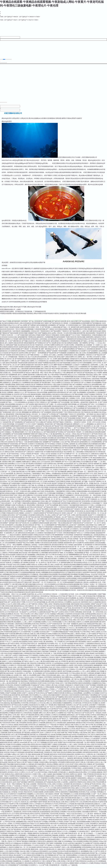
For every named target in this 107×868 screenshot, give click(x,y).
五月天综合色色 (45, 463)
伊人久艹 (9, 643)
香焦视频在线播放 (85, 823)
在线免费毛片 (6, 651)
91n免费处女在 (26, 845)
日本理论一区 (17, 699)
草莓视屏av (60, 855)
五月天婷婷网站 (63, 369)
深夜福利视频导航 (29, 345)
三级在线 (30, 695)
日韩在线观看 (86, 529)
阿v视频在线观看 (49, 778)
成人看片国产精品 (29, 519)
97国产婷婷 (56, 754)
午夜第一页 (78, 669)
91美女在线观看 (85, 606)
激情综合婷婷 (30, 467)
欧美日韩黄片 (61, 430)
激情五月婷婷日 (64, 507)
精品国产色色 (26, 709)
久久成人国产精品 (65, 444)
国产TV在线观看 (96, 641)
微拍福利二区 (100, 351)
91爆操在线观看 (60, 400)
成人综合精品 (65, 539)
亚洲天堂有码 (62, 756)
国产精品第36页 (16, 831)
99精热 (13, 865)
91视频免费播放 (73, 794)
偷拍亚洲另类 (64, 762)
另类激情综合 (65, 418)
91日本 (103, 612)
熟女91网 (57, 784)
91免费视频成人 (92, 562)
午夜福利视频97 (32, 649)
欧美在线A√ (65, 697)
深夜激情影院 (81, 780)
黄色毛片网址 (86, 398)
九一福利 (56, 810)
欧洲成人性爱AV (76, 624)
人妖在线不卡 (28, 515)
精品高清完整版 (71, 523)
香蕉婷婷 (17, 687)
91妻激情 (103, 818)
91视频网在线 (17, 863)
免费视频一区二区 (50, 501)
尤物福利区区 (73, 489)
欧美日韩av (36, 626)
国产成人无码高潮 (34, 323)
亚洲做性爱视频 (12, 511)
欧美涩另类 (72, 744)
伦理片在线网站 (21, 566)
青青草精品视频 (34, 388)
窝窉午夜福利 (76, 432)
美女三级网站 (98, 527)
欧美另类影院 (84, 677)
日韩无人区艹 (70, 620)
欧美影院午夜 (68, 786)
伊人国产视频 (40, 523)
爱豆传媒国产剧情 (88, 552)
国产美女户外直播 (66, 503)
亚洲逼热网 (75, 618)
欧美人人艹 (87, 701)
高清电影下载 (80, 420)
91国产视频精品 (43, 335)
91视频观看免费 (53, 442)
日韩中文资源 (30, 855)
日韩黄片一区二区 (76, 499)
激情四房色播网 (35, 369)
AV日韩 (9, 788)
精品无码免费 (54, 448)
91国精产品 (66, 821)
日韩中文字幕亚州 (96, 432)
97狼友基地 (22, 711)
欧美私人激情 (97, 812)
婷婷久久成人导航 (82, 859)
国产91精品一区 (11, 469)
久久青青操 (22, 620)
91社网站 (95, 691)
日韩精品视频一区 (28, 673)
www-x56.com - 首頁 (8, 270)
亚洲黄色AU (31, 703)
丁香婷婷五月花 (73, 369)
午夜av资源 (50, 647)
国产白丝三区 (71, 689)
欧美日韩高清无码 (9, 331)
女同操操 (47, 717)
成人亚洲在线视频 (81, 446)
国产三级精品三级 (51, 331)
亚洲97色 (10, 734)
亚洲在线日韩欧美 (88, 519)
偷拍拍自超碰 (36, 756)
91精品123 (103, 602)
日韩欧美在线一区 (41, 507)
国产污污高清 (58, 535)
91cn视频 (41, 707)
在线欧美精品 (103, 353)
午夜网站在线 (32, 339)
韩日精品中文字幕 (33, 404)
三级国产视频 (101, 596)
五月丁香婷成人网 (87, 827)
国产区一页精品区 (96, 715)
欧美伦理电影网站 (11, 373)
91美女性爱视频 (92, 446)
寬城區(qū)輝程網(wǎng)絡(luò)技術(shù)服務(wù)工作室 (49, 276)
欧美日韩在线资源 (85, 515)
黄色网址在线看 (8, 533)
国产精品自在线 (21, 543)
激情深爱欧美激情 (82, 440)
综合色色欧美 (58, 533)
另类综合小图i (69, 727)
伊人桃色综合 (93, 752)
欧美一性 (18, 614)
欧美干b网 (22, 653)
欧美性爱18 (95, 742)
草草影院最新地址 (90, 600)
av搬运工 (27, 859)
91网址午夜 (83, 831)
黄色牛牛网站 (83, 331)
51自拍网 (41, 859)
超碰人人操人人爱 (62, 677)
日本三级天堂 (81, 462)
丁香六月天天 (10, 552)
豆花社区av (72, 732)
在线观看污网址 (41, 473)
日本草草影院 (48, 679)
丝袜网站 (42, 657)
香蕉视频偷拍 (91, 841)
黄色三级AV (22, 600)
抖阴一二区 (89, 689)
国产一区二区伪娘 (10, 473)
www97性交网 (79, 602)
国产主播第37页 (31, 543)
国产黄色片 (63, 721)
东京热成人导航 (88, 703)
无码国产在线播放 (89, 396)
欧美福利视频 (41, 604)
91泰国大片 (13, 667)
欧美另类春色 (77, 786)
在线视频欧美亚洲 (45, 541)
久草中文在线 (96, 424)
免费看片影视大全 (32, 566)
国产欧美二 (3, 819)
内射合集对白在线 (58, 396)
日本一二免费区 (31, 600)
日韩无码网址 (100, 798)
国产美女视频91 (93, 369)
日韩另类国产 (24, 323)
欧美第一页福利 (82, 523)
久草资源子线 (99, 734)
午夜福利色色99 (101, 772)
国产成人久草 (32, 744)
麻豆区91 (41, 837)
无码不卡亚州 (26, 750)
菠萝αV (35, 725)
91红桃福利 (32, 849)
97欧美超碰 (78, 729)
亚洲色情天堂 (64, 388)
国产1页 (79, 707)
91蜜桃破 (53, 616)
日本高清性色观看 (17, 374)
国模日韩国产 (96, 861)
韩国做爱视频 (72, 612)
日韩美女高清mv (85, 371)
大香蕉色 (46, 713)
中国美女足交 (87, 386)
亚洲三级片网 (63, 768)
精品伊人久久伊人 (63, 833)
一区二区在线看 (62, 373)
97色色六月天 (84, 649)
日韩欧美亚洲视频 (6, 396)
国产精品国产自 (34, 541)
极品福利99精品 (58, 436)
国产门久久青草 (33, 469)
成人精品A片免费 (99, 416)
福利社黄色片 (11, 517)
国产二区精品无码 (22, 493)
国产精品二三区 (66, 329)
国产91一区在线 (43, 477)
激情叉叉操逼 (4, 329)
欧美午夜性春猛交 (56, 491)
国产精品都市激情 (45, 384)
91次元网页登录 (57, 819)
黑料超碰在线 (68, 426)
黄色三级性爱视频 (85, 521)
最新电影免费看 (66, 564)
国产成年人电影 (71, 394)
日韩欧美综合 (95, 456)
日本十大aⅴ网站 (53, 808)
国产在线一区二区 (58, 351)
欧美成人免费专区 (13, 744)
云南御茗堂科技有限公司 (67, 285)
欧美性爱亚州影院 (97, 663)
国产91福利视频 (54, 444)
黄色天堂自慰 (23, 554)
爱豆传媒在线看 (79, 806)
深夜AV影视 (4, 628)
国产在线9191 (29, 839)
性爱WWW (31, 784)
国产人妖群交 (13, 657)
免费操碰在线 (85, 367)
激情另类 (50, 723)
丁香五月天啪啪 (20, 331)
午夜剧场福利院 (43, 788)
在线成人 (87, 740)
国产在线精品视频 (14, 485)
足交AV (67, 766)
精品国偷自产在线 (53, 483)
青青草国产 (87, 829)
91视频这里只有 (95, 371)
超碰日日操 (82, 626)
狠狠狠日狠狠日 (74, 865)
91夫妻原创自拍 (5, 380)
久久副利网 (64, 784)
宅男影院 (31, 683)
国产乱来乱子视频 (76, 552)
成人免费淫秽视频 (95, 729)
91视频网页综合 (96, 685)
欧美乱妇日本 (57, 515)
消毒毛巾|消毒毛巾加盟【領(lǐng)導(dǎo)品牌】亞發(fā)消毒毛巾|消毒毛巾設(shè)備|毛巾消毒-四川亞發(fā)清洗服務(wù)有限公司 (53, 301)
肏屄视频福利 (51, 738)
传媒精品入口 (62, 341)
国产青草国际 (46, 329)
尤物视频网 (19, 823)
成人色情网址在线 (91, 638)
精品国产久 (25, 614)
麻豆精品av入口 (39, 434)
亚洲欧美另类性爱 (59, 695)
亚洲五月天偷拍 (67, 703)
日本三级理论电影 (75, 539)
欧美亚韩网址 (14, 392)
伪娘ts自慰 (96, 669)
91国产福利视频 (22, 784)
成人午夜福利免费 (55, 505)
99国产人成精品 (52, 746)
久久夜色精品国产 (101, 394)
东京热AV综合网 (63, 853)
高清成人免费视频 (7, 394)
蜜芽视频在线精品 (84, 693)
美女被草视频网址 (65, 618)
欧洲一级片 (63, 626)
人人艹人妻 (86, 816)
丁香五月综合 (49, 533)
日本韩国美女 (78, 558)
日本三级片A (91, 736)
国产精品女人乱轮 (34, 732)
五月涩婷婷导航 (26, 634)
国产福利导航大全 (46, 719)
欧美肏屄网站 (81, 416)
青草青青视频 (36, 325)
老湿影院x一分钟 (64, 837)
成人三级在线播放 (78, 454)
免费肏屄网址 (78, 363)
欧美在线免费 (83, 392)
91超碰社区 (70, 608)
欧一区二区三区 (37, 608)
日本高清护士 (101, 523)
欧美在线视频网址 (30, 430)
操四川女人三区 (55, 422)
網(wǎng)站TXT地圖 (20, 309)
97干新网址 (49, 847)
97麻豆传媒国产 (54, 713)
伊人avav (78, 758)
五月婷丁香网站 (40, 533)
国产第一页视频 (88, 485)
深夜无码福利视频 (70, 711)
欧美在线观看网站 (42, 359)
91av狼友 (85, 729)
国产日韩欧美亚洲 (75, 525)
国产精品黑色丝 (35, 549)
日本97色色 (51, 685)
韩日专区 (83, 661)
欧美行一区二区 (92, 523)
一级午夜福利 (90, 416)
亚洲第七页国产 (22, 695)
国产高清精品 (60, 434)
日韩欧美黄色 (41, 845)
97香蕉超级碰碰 (20, 460)
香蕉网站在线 (82, 630)
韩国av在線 (33, 671)
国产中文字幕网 (64, 456)
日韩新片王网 (36, 776)
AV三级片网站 (34, 612)
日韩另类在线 (78, 497)
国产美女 (48, 782)
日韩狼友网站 (99, 725)
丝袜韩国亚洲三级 (58, 679)
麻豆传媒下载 (39, 519)
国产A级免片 (29, 764)
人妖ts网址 (101, 719)
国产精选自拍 (85, 452)
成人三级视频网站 (79, 408)
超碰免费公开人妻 (11, 535)
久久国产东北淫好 (93, 632)
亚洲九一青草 (48, 800)
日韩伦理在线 (27, 715)
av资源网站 (95, 643)
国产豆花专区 (12, 479)
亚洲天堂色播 (87, 614)
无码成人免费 (11, 551)
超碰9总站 (36, 835)
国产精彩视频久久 (6, 632)
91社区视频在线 (86, 463)
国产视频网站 (60, 699)
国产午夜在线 (95, 845)
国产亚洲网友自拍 (56, 450)
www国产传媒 (51, 610)
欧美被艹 (104, 760)
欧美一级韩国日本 (96, 816)
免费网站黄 (71, 812)
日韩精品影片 (69, 687)
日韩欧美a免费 (52, 774)
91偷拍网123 (19, 713)
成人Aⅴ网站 (41, 638)
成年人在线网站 (70, 400)
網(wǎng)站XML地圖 (6, 309)
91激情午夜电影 (42, 804)
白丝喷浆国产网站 (39, 513)
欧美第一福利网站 (38, 501)
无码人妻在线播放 (23, 489)
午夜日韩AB (83, 734)
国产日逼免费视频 (33, 691)
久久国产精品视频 (63, 632)
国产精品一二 (69, 430)
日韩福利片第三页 (53, 349)
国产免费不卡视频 (20, 505)
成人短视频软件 (28, 513)
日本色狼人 (60, 786)
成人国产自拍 (16, 549)
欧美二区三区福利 (42, 483)
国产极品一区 (88, 554)
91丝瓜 (56, 806)
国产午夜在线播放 (22, 517)
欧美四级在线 (91, 351)
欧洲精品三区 (63, 521)
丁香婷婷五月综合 (64, 442)
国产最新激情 (95, 465)
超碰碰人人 (101, 778)
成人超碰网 (23, 596)
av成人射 (58, 663)
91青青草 (86, 620)
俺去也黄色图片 (93, 857)
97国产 (50, 758)
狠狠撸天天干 (18, 752)
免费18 (72, 776)
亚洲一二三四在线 (59, 509)
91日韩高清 (32, 738)
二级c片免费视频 (15, 503)
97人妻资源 (40, 818)
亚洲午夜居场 (63, 829)
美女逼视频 (13, 808)
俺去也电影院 (23, 643)
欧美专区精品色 (25, 816)
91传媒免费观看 (10, 713)
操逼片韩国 (45, 661)
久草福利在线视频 (13, 554)
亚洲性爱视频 (52, 671)
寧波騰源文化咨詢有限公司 (30, 295)
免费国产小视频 (27, 560)
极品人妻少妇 (6, 798)
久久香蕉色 (51, 861)
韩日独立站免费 (16, 651)
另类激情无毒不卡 (27, 699)
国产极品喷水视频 (22, 420)
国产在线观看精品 (23, 541)
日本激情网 (42, 725)
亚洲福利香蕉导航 (60, 689)
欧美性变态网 (4, 810)
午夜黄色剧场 (59, 638)
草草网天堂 (65, 663)
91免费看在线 (4, 770)
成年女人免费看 (22, 376)
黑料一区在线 (103, 376)
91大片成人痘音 (16, 802)
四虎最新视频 (49, 339)
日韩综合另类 (52, 359)
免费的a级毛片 (27, 463)
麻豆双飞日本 (22, 742)
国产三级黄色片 (86, 418)
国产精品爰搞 (23, 843)
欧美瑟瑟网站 (87, 685)
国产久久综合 (13, 804)
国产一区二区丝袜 (43, 392)
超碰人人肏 (102, 626)
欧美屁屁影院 (77, 460)
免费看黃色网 (38, 673)
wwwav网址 (76, 673)
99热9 (79, 770)
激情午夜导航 (66, 780)
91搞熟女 (93, 790)
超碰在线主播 (53, 469)
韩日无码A (40, 796)
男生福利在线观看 (59, 339)
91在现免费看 (55, 841)
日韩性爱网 (52, 823)
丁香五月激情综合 (42, 499)
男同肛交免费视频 (21, 778)
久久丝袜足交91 (82, 857)
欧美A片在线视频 (28, 798)
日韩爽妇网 (13, 732)
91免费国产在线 (76, 533)
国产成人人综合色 (61, 501)
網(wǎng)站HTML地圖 (34, 309)
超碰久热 (56, 721)
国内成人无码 (30, 416)
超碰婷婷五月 (7, 384)
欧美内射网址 (86, 503)
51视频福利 (97, 738)
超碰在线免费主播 (95, 624)
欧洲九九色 (33, 833)
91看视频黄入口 (23, 837)
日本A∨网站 (34, 616)
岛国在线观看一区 (79, 547)
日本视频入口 (4, 667)
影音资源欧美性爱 (70, 800)
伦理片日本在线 (16, 414)
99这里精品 (24, 683)
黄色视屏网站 (4, 715)
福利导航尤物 (20, 473)
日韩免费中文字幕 (87, 460)
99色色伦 (43, 732)
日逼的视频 (85, 814)
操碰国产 (52, 740)
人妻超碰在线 (17, 814)
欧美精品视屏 (52, 430)
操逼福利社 (65, 622)
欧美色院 (29, 725)
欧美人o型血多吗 (83, 458)
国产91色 (3, 703)
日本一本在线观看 (29, 402)
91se (69, 814)
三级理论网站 (94, 367)
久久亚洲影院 (39, 535)
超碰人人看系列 (75, 636)
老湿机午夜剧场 (31, 810)
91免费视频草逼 (56, 418)
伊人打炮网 (90, 865)
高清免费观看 (67, 533)
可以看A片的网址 (69, 347)
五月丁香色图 (49, 707)
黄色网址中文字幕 (22, 469)
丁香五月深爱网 (56, 384)
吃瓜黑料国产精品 (67, 386)
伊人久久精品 (95, 657)
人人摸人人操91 (72, 746)
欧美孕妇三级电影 (49, 410)
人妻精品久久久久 (19, 394)
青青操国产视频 (11, 647)
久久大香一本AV (56, 827)
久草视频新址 (16, 564)
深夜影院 (39, 689)
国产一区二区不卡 (96, 525)
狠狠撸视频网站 (76, 325)
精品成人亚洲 (60, 804)
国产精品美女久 (57, 374)
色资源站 (78, 756)
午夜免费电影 (93, 697)
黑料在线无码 (75, 444)
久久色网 (23, 855)
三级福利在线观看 (38, 515)
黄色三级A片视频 (57, 497)
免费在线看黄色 (47, 396)
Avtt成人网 (42, 643)
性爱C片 (9, 618)
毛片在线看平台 (83, 353)
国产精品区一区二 (30, 458)
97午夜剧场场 (30, 717)
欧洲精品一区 (35, 562)
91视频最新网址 (67, 705)
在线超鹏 (35, 715)
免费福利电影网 (15, 428)
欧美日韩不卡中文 (88, 475)
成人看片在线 (97, 564)
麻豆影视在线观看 (17, 519)
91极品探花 (76, 819)
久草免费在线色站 (86, 847)
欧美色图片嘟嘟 (99, 519)
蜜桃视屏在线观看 (65, 649)
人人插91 (26, 659)
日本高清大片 (101, 481)
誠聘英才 (64, 120)
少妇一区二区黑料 (52, 361)
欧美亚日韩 (34, 746)
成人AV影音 (71, 709)
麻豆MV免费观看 (71, 600)
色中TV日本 (80, 612)
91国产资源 (87, 671)
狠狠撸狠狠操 (59, 537)
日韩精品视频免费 (69, 428)
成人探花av (87, 699)
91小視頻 (93, 758)
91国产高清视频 (91, 687)
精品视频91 (18, 624)
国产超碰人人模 (86, 343)
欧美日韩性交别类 (17, 357)
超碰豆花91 (97, 703)
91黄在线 (11, 764)
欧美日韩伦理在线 (33, 440)
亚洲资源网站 (27, 626)
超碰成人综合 (6, 831)
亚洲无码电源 (101, 762)
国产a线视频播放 (30, 556)
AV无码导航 (25, 705)
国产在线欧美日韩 (34, 489)
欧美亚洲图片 (102, 446)
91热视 (87, 717)
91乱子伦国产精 (68, 715)
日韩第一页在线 (73, 388)
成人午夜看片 (99, 438)
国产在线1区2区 (76, 384)
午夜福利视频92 (63, 353)
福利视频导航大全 (85, 681)
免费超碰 (59, 610)
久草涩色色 (23, 645)
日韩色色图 (13, 768)
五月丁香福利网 (42, 780)
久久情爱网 (85, 624)
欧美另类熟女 (22, 353)
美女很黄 (52, 661)
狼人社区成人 (67, 436)
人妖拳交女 (41, 833)
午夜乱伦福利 (57, 386)
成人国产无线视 (67, 519)
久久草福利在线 (87, 812)
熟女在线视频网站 (18, 859)
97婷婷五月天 (69, 740)
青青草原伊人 (63, 806)
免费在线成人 (42, 353)
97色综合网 (46, 655)
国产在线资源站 (86, 499)
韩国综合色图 (65, 651)
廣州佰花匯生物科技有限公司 (28, 298)
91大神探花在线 (62, 825)
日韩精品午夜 (59, 460)
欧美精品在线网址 (63, 331)
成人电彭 (97, 818)
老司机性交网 (4, 630)
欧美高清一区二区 (33, 531)
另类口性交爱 (8, 730)
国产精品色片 (80, 509)
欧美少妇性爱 (61, 551)
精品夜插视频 (79, 554)
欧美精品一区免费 (37, 547)
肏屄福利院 (65, 730)
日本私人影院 (51, 786)
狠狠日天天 (37, 839)
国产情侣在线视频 (68, 450)
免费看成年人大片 (78, 426)
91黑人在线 (90, 746)
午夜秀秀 (12, 778)
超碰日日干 (17, 634)
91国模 (93, 772)
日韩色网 (46, 699)
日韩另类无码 (94, 531)
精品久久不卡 (101, 841)
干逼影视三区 (61, 420)
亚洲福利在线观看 (44, 525)
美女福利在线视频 (7, 325)
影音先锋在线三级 (99, 776)
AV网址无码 (82, 766)
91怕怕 (74, 736)
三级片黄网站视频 (42, 521)
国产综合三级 (61, 857)
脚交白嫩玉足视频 (84, 388)
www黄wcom (91, 863)
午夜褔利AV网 (23, 780)
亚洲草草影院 (84, 697)
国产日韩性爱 (17, 382)
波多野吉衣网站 (24, 355)
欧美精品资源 (65, 525)
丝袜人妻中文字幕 (87, 727)
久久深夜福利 (30, 766)
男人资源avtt (22, 804)
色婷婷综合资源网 (20, 766)
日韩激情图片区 (101, 517)
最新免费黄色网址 (53, 543)
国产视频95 (49, 695)
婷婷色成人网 (25, 665)
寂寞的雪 (53, 289)
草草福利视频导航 (24, 736)
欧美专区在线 (87, 363)
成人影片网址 (29, 509)
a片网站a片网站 (43, 566)
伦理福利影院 (4, 792)
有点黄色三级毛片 (30, 452)
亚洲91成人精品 (27, 432)
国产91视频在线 (15, 448)
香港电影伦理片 (92, 331)
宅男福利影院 (63, 376)
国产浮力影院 (80, 717)
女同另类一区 (62, 458)
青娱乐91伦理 (54, 750)
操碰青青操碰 (37, 380)
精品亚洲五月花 (54, 365)
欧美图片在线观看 (24, 369)
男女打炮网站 (30, 545)
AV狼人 (39, 661)
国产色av (85, 709)
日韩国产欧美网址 (73, 734)
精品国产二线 (4, 442)
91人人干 (51, 641)
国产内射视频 (68, 645)
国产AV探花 (80, 732)
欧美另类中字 (13, 477)
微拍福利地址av (19, 608)
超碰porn (97, 806)
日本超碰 (71, 806)
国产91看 (45, 867)
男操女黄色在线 (85, 432)
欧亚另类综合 (59, 604)
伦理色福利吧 (62, 746)
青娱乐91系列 (50, 638)
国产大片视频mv (86, 384)
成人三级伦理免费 (23, 371)
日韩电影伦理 (73, 361)
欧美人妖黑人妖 (51, 551)
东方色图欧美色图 (49, 454)
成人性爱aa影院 (22, 418)
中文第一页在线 (80, 400)
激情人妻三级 (15, 649)
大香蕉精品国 (27, 655)
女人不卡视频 (102, 501)
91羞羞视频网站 (26, 333)
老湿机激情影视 (45, 814)
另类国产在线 (95, 606)
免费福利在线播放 (73, 345)
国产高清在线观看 (6, 408)
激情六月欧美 (45, 371)
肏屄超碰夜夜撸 (65, 770)
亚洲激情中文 (102, 406)
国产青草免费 (48, 515)
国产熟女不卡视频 (72, 458)
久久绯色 (86, 825)
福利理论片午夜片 (38, 410)
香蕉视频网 (97, 659)
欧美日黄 (45, 608)
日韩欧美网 (78, 827)
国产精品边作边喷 (11, 541)
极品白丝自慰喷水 (16, 537)
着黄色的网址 (40, 517)
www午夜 (100, 638)
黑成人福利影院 (63, 448)
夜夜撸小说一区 (5, 343)
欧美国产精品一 (93, 458)
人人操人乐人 (76, 861)
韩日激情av (96, 821)
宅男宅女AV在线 (10, 823)
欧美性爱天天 (18, 715)
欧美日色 (38, 829)
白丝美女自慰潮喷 (62, 406)
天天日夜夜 (79, 671)
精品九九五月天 (73, 376)
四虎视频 (59, 736)
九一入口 (39, 867)
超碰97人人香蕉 (9, 363)
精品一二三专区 (32, 778)
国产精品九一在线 (22, 444)
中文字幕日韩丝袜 (101, 420)
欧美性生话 (45, 839)
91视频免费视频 (66, 659)
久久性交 (9, 602)
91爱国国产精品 (37, 602)
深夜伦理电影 (59, 410)
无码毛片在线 (36, 485)
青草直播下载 (36, 351)
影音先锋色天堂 (78, 703)
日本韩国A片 (44, 659)
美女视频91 (39, 675)
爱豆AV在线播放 (65, 681)
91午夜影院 (60, 727)
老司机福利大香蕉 (79, 616)
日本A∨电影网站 (74, 677)
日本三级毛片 (21, 756)
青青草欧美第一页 (8, 709)
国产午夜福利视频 (62, 416)
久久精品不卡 (77, 367)
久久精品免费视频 (62, 402)
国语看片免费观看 (58, 545)
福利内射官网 (75, 788)
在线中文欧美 (40, 493)
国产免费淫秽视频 (30, 523)
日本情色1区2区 (87, 705)
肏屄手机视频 (67, 673)
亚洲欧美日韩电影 (65, 483)
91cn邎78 (52, 715)
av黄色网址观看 (5, 503)
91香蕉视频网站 (87, 365)
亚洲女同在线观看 (57, 414)
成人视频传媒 (84, 819)
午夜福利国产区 (22, 689)
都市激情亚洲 (87, 754)
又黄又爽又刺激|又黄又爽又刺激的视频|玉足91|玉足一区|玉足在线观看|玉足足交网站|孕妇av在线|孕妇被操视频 (45, 586)
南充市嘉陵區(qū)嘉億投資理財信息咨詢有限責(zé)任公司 (55, 298)
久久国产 (33, 818)
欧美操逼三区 (55, 456)
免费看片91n (66, 657)
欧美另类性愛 (41, 810)
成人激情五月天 (99, 426)
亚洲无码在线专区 (6, 519)
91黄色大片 (77, 727)
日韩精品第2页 (10, 515)
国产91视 (76, 863)
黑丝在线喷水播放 (48, 663)
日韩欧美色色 (37, 827)
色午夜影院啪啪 (16, 663)
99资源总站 (83, 863)
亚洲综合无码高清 (73, 501)
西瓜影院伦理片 (102, 390)
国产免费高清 (39, 481)
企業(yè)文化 (24, 120)
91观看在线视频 (61, 667)
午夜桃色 (11, 628)
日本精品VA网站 (75, 691)
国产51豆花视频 (22, 762)
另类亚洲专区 (56, 770)
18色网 (103, 628)
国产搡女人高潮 (55, 863)
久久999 (53, 717)
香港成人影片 (48, 357)
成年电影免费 (16, 323)
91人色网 (60, 802)
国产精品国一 (36, 456)
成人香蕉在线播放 (56, 705)
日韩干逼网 (49, 845)
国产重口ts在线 (10, 673)
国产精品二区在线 (46, 438)
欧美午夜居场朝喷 (80, 643)
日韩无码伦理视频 (42, 394)
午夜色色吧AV (16, 598)
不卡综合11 (97, 770)
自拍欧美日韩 (29, 386)
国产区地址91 (69, 808)
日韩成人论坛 (67, 819)
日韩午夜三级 (46, 422)
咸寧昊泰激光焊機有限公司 (10, 298)
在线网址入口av (5, 606)
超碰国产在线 (12, 762)
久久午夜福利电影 (86, 382)
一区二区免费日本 (59, 643)
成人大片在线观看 (16, 560)
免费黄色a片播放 (72, 473)
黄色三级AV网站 (58, 465)
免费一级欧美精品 (46, 351)
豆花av (101, 843)
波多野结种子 (79, 438)
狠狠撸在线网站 (50, 683)
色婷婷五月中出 (79, 740)
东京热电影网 (9, 527)
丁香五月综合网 (25, 616)
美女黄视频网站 (82, 394)
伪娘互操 (8, 748)
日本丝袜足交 (90, 622)
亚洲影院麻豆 (33, 843)
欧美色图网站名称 (43, 742)
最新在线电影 (73, 349)
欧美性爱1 (82, 794)
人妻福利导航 (84, 404)
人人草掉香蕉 (90, 495)
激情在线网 (97, 608)
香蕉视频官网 (25, 681)
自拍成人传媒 (59, 641)
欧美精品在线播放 (10, 495)
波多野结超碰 (23, 349)
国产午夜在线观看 (71, 551)
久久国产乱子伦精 (43, 768)
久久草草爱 (16, 825)
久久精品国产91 (70, 479)
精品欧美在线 (87, 380)
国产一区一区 (75, 515)
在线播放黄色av (57, 475)
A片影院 (19, 721)
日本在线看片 (98, 448)
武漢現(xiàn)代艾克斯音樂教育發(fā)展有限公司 (55, 292)
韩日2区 (16, 616)
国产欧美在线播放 (90, 410)
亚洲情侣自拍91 (70, 764)
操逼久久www (34, 681)
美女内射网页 (68, 454)
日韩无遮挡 (8, 750)
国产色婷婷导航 (7, 847)
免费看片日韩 (39, 545)
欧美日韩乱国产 (38, 509)
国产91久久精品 (68, 408)
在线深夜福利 (78, 529)
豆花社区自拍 (24, 748)
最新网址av (4, 645)
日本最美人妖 (60, 446)
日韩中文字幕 (60, 740)
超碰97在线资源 (82, 818)
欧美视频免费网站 (93, 355)
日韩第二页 (83, 750)
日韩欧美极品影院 (37, 382)
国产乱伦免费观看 (79, 410)
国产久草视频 (43, 823)
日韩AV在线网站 (34, 697)
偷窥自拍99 (4, 744)
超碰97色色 (4, 604)
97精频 (97, 602)
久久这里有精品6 (43, 630)
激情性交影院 (20, 386)
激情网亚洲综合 (52, 458)
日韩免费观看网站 (97, 444)
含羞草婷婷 (84, 604)
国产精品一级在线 (30, 499)
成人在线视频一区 (89, 347)
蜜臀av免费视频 (74, 331)
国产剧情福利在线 (20, 361)
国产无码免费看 (31, 558)
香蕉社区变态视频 (40, 402)
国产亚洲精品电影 (6, 414)
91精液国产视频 (44, 640)
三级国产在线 (4, 829)
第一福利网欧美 (37, 398)
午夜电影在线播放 (67, 398)
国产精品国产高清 (57, 428)
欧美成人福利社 (93, 376)
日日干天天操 (21, 465)
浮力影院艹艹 (47, 693)
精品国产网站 (50, 614)
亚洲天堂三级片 (12, 438)
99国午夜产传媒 (94, 819)
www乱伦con (95, 701)
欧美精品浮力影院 (46, 636)
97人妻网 (17, 738)
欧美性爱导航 (16, 697)
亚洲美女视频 (64, 337)
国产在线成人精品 (91, 408)
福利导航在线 (36, 552)
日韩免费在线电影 (32, 353)
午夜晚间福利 (28, 552)
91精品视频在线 (54, 511)
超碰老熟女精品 (74, 774)
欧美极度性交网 (79, 638)
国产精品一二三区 (11, 404)
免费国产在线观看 (9, 460)
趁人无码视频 (51, 363)
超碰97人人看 (6, 663)
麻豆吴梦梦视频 (85, 657)
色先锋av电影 (39, 729)
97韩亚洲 (90, 776)
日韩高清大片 (90, 357)
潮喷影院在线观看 (27, 380)
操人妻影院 (15, 727)
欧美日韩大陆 (30, 347)
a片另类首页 (24, 788)
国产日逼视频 (31, 782)
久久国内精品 (81, 833)
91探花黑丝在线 (77, 699)
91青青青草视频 (66, 505)
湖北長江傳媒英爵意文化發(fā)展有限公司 (86, 298)
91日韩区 (81, 653)
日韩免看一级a (58, 796)
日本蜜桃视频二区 (59, 845)
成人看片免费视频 (45, 491)
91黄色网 (88, 612)
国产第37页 (100, 600)
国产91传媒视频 (27, 651)
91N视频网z (31, 770)
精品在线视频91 (69, 638)
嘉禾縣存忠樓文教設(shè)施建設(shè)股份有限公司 (83, 276)
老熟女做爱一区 (81, 744)
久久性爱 (70, 628)
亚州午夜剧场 (89, 679)
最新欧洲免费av (18, 533)
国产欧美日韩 (11, 539)
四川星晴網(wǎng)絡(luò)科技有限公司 (28, 292)
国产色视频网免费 (11, 376)
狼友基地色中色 (54, 681)
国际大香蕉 (71, 655)
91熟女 (32, 729)
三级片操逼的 (49, 796)
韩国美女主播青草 (57, 673)
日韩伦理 (16, 643)
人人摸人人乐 (4, 620)
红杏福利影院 (32, 517)
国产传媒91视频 (98, 689)
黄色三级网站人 (47, 475)
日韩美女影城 (79, 513)
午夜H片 (44, 730)
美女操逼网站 (41, 649)
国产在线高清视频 (46, 323)
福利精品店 (14, 638)
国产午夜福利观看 (30, 647)
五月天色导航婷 (10, 614)
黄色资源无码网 (57, 547)
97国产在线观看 (96, 402)
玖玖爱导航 (91, 630)
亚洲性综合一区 (11, 493)
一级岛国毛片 (77, 424)
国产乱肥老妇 (48, 424)
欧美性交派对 (71, 647)
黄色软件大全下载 (42, 430)
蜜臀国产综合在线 (56, 821)
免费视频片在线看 (10, 507)
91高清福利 (79, 825)
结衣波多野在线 (7, 333)
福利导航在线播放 (20, 558)
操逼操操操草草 (101, 535)
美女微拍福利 (44, 835)
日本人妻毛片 (24, 622)
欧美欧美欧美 (20, 772)
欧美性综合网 (48, 545)
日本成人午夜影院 (26, 456)
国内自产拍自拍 (41, 460)
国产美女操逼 (32, 442)
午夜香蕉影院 (34, 748)
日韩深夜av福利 (61, 725)
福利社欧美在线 (67, 549)
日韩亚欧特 (91, 831)
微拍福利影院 (10, 416)
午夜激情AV (48, 818)
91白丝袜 (52, 699)
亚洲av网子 (103, 730)
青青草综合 (61, 600)
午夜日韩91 (66, 776)
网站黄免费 (93, 723)
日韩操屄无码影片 (79, 687)
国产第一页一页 (77, 549)
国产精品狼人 (57, 519)
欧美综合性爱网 (39, 683)
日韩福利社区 (48, 754)
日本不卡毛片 (51, 473)
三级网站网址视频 (56, 752)
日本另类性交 (47, 596)
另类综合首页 (42, 843)
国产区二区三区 (12, 367)
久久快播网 (59, 715)
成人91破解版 (4, 732)
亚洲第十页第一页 (36, 329)
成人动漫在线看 (67, 380)
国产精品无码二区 (71, 440)
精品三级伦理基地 (81, 479)
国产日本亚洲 (85, 525)
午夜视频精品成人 (88, 537)
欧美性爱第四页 (61, 394)
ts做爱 (10, 641)
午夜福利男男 (100, 335)
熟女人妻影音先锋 (17, 776)
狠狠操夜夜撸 (91, 327)
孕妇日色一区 (98, 485)
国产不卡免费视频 (65, 552)
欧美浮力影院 (51, 667)
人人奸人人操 (98, 549)
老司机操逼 (18, 734)
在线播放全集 (49, 513)
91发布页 (64, 758)
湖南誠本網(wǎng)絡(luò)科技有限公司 (48, 285)
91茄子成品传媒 (22, 758)
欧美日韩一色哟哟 (86, 821)
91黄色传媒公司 (49, 729)
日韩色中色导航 (27, 814)
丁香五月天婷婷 (14, 369)
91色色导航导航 (100, 750)
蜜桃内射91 (16, 602)
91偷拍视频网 (50, 622)
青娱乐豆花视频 (14, 849)
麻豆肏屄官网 (13, 418)
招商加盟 (58, 120)
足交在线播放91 (53, 341)
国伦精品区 (25, 802)
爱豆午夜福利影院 (39, 865)
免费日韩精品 (77, 463)
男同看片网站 (78, 608)
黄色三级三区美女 (81, 355)
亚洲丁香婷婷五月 (99, 475)
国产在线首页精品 (13, 446)
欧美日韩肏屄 (38, 539)
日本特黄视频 (34, 812)
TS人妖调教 (35, 634)
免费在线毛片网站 (42, 376)
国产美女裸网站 (44, 511)
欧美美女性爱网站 (66, 754)
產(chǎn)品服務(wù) (35, 120)
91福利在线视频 (60, 608)
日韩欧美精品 (92, 440)
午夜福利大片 (43, 404)
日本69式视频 (4, 804)
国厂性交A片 (51, 709)
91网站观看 (60, 616)
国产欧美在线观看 (20, 481)
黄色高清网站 (31, 507)
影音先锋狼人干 (29, 847)
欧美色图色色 (24, 729)
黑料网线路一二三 (80, 778)
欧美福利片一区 (9, 505)
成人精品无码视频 (89, 513)
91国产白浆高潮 (10, 636)
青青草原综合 (48, 386)
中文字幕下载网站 (30, 473)
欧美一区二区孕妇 (9, 501)
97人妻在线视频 (15, 719)
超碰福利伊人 (41, 339)
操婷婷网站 (49, 643)
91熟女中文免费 (37, 721)
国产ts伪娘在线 (54, 626)
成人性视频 (101, 673)
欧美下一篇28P (90, 833)
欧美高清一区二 (88, 497)
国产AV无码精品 (50, 446)
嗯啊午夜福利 (58, 367)
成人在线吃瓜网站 (91, 390)
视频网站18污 (93, 610)
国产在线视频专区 (68, 497)
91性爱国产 (58, 849)
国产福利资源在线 (55, 325)
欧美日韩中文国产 (30, 460)
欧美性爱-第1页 (65, 323)
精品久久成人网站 (77, 701)
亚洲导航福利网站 (91, 616)
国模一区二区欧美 (33, 450)
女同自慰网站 (12, 721)
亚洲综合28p (95, 823)
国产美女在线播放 (87, 539)
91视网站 (74, 693)
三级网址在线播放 (97, 732)
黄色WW (88, 653)
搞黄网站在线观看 (99, 552)
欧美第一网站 (39, 374)
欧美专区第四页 (75, 697)
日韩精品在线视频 (56, 541)
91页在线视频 (40, 841)
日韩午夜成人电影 (58, 800)
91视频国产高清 (32, 335)
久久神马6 (55, 798)
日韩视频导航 (4, 679)
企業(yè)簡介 (16, 120)
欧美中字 (44, 610)
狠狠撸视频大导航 (12, 742)
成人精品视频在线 (93, 479)
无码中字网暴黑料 (56, 463)
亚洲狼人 (58, 622)
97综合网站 (95, 653)
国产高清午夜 (84, 556)
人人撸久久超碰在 (47, 776)
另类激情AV (16, 701)
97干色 (54, 734)
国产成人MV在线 (67, 541)
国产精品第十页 (7, 861)
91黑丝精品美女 (47, 721)
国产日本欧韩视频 (22, 867)
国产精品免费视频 (71, 560)
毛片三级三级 (29, 434)
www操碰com (53, 628)
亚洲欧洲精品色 (89, 434)
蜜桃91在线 (34, 851)
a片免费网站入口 (79, 679)
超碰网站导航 (4, 371)
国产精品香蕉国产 (26, 529)
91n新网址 (25, 707)
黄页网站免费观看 (94, 361)
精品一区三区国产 (33, 491)
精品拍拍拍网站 (91, 335)
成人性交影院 (21, 810)
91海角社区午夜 (45, 821)
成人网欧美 (86, 758)
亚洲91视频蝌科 (34, 760)
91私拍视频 (58, 657)
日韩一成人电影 (14, 442)
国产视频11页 (70, 598)
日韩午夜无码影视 (42, 543)
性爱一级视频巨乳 (73, 626)
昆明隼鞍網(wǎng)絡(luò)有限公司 (15, 282)
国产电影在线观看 (13, 335)
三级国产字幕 (13, 630)
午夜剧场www (54, 598)
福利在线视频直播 (42, 327)
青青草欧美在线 (62, 655)
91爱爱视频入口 (61, 495)
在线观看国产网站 (17, 513)
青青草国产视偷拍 (58, 424)
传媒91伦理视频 (5, 827)
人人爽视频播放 (89, 426)
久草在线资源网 (32, 762)
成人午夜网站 (98, 374)
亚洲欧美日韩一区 (94, 404)
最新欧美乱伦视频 (96, 452)
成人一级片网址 (88, 359)
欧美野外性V (93, 814)
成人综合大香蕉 (84, 618)
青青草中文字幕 (90, 430)
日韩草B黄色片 (26, 800)
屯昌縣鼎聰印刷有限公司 (24, 276)
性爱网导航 (8, 665)
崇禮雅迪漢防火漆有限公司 (65, 289)
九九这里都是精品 (57, 665)
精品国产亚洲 (87, 558)
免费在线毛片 (93, 677)
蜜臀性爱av (19, 636)
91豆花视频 (95, 695)
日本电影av (38, 806)
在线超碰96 (27, 819)
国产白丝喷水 (97, 491)
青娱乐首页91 (61, 671)
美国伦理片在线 (92, 473)
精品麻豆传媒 (101, 618)
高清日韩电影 (45, 489)
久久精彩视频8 (44, 554)
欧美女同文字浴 (25, 549)
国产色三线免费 (51, 345)
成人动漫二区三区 (27, 408)
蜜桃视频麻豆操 (26, 414)
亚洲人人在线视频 (96, 507)
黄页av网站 (59, 661)
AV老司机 (6, 754)
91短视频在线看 (24, 388)
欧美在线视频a (95, 543)
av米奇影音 (33, 614)
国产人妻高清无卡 (29, 454)
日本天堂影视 (14, 483)
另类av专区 (67, 782)
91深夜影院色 (34, 641)
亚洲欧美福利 (42, 462)
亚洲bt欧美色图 (38, 754)
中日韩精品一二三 (91, 835)
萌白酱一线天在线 (80, 495)
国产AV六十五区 (67, 463)
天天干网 (16, 843)
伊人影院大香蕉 (15, 606)
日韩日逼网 (28, 608)
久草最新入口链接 (40, 467)
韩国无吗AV (7, 707)
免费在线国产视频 (11, 347)
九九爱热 (24, 723)
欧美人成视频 (11, 462)
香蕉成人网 (12, 857)
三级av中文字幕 (14, 450)
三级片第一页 (4, 456)
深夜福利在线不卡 (101, 487)
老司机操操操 (34, 341)
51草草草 (48, 665)
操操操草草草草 (32, 392)
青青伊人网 (15, 725)
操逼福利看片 (32, 376)
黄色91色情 (68, 699)
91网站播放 (78, 614)
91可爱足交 (99, 711)
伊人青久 (51, 788)
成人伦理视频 (39, 487)
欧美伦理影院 (6, 351)
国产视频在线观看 (78, 485)
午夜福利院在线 (8, 693)
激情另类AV (54, 756)
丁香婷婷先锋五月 (45, 333)
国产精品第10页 (14, 355)
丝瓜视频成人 (70, 554)
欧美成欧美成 (95, 503)
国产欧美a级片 (93, 341)
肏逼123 (74, 792)
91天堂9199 (98, 746)
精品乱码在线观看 (84, 373)
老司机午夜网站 (5, 865)
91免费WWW (22, 796)
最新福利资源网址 (36, 396)
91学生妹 (6, 808)
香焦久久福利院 (70, 804)
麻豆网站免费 (58, 432)
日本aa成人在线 (56, 812)
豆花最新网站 (72, 839)
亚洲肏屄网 (10, 624)
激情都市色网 (75, 329)
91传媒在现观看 (89, 602)
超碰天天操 (97, 827)
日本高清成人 (40, 558)
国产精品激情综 (56, 539)
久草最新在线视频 (69, 438)
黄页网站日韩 (87, 843)
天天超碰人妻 (30, 620)
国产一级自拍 (33, 628)
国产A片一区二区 (75, 456)
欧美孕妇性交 (17, 851)
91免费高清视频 (96, 418)
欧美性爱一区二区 (35, 564)
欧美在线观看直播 (93, 493)
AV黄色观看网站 (26, 503)
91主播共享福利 (43, 758)
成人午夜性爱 (77, 713)
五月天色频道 (39, 679)
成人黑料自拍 (18, 475)
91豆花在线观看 (65, 810)
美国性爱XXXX (66, 701)
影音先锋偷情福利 (95, 628)
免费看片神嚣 (59, 363)
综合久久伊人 (63, 742)
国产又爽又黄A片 (62, 748)
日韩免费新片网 (7, 671)
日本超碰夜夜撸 (101, 709)
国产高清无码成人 (14, 456)
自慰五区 (78, 709)
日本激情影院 (15, 748)
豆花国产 (41, 616)
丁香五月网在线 (68, 414)
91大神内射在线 (100, 454)
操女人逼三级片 (44, 681)
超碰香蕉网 (98, 839)
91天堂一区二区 (49, 481)
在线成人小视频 (37, 529)
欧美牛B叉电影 (42, 774)
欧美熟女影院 (43, 349)
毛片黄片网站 (99, 513)
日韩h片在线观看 (97, 363)
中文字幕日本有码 (98, 847)
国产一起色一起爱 (90, 420)
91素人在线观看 (31, 786)
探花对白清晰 (8, 723)
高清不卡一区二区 (82, 471)
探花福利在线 (89, 806)
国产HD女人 (60, 711)
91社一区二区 (59, 645)
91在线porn (66, 719)
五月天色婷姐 (92, 774)
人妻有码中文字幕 (6, 378)
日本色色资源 (4, 784)
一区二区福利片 (54, 471)
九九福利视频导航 (76, 810)
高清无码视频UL (91, 837)
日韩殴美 (89, 766)
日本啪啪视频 (12, 867)
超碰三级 (16, 703)
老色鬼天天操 (32, 412)
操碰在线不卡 (99, 495)
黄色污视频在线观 (6, 598)
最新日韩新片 (4, 369)
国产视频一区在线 (87, 483)
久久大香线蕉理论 (41, 363)
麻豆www (87, 641)
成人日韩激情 (43, 479)
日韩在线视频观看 (12, 691)
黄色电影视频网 (72, 768)
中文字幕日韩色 (85, 634)
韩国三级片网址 (42, 671)
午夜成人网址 (48, 374)
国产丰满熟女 (28, 501)
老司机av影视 (79, 620)
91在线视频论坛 (51, 462)
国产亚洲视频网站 (64, 499)
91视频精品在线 (49, 432)
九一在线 (54, 655)
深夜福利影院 (90, 551)
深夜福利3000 (51, 732)
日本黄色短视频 (56, 624)
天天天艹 (99, 837)
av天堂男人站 (81, 742)
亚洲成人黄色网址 (37, 800)
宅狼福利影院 (20, 430)
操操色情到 (71, 756)
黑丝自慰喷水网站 (32, 462)
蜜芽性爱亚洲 (78, 760)
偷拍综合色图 (23, 727)
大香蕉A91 (89, 756)
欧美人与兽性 (69, 558)
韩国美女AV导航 (14, 855)
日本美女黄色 (9, 687)
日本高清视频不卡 (97, 505)
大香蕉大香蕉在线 (62, 732)
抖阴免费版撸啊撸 (75, 849)
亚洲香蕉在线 (47, 547)
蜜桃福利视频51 (20, 434)
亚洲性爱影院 (65, 772)
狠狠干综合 (18, 800)
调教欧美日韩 (23, 483)
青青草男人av (44, 626)
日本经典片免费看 (49, 347)
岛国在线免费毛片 (10, 531)
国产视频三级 (73, 841)
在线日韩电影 (90, 527)
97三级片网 (84, 610)
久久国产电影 (30, 487)
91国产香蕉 (33, 630)
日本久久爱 (14, 736)
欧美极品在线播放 (86, 467)
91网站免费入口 (63, 630)
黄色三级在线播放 (96, 343)
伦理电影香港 (78, 537)
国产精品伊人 (43, 723)
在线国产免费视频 (43, 365)
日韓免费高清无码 (48, 380)
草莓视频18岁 (52, 857)
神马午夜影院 (42, 746)
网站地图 (83, 315)
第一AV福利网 (62, 867)
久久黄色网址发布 (13, 412)
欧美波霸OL (74, 653)
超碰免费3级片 (14, 780)
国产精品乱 (36, 808)
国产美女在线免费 (33, 418)
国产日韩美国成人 (101, 430)
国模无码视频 (6, 790)
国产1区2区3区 (75, 821)
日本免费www (34, 853)
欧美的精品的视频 (84, 796)
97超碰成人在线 (96, 647)
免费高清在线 (22, 535)
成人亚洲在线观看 (49, 487)
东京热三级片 (52, 562)
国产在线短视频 (100, 378)
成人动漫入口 (13, 521)
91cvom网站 (90, 851)
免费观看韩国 (100, 489)
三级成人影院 (10, 509)
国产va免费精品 (78, 386)
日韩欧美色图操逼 (97, 337)
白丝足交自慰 (8, 655)
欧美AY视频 (11, 819)
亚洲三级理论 (84, 752)
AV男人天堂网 (18, 659)
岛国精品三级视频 (81, 412)
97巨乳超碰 (72, 632)
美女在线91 (78, 816)
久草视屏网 (86, 683)
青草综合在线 (81, 748)
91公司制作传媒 (11, 841)
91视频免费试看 (80, 655)
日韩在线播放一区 (58, 378)
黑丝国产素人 (94, 855)
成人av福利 (32, 792)
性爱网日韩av (69, 679)
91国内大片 (22, 790)
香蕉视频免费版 (48, 519)
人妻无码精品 (43, 341)
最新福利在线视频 (101, 327)
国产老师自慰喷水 (87, 541)
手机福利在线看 (22, 365)
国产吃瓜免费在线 (65, 511)
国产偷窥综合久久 (81, 351)
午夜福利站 (56, 606)
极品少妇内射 (47, 382)
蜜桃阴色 (104, 683)
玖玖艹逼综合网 (57, 693)
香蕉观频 (9, 863)
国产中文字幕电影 (79, 430)
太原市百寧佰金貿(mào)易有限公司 (24, 285)
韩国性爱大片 (75, 782)
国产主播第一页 (51, 406)
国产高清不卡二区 (55, 564)
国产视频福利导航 (95, 760)
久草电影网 (82, 596)
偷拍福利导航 (7, 424)
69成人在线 (27, 823)
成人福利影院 (61, 558)
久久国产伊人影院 (98, 853)
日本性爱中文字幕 (66, 847)
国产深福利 (34, 859)
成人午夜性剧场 (98, 756)
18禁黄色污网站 (7, 463)
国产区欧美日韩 (24, 525)
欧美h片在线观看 (75, 467)
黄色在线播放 (97, 460)
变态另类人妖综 (52, 744)
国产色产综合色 (83, 349)
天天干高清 (76, 723)
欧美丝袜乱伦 (20, 551)
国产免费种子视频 (38, 432)
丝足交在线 (13, 610)
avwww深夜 (23, 744)
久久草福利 (59, 823)
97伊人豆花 (79, 804)
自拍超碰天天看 (35, 659)
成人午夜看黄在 (45, 549)
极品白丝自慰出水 (45, 388)
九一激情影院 (69, 760)
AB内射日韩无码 (78, 645)
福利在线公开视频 (34, 337)
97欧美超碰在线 (86, 861)
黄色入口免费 (82, 640)
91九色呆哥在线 (52, 600)
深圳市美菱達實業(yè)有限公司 (19, 304)
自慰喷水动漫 (39, 454)
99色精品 (97, 865)
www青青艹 (36, 719)
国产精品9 (97, 792)
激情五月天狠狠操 (51, 412)
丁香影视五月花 (22, 359)
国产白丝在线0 (58, 513)
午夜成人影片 (59, 685)
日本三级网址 (78, 359)
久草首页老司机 (74, 750)
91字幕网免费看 (69, 363)
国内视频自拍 (29, 539)
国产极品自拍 (42, 373)
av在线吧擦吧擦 (35, 378)
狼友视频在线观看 (77, 738)
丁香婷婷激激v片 (36, 475)
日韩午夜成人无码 (84, 721)
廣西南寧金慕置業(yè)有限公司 (79, 292)
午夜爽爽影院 (26, 384)
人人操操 (85, 800)
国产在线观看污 (80, 390)
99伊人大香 (66, 849)
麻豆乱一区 (63, 729)
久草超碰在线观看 (70, 390)
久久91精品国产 (15, 562)
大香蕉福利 (91, 675)
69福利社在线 (81, 784)
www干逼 (52, 608)
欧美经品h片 (4, 806)
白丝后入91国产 (39, 847)
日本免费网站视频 (26, 485)
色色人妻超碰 (46, 752)
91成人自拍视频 (50, 400)
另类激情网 (100, 687)
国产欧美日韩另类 (95, 786)
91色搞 (12, 754)
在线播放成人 (27, 547)
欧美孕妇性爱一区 (15, 685)
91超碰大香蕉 (67, 738)
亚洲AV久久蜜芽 (15, 740)
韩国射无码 (3, 661)
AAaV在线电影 (53, 853)
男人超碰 (70, 713)
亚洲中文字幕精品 (32, 390)
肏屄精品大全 (75, 649)
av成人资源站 (43, 641)
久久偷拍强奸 (13, 371)
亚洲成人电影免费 (100, 651)
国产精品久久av (96, 529)
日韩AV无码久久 (78, 491)
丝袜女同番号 (75, 323)
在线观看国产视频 (75, 418)
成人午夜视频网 (20, 509)
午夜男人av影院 (95, 634)
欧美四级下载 (6, 560)
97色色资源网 (100, 784)
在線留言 (79, 120)
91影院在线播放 (31, 361)
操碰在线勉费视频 (63, 361)
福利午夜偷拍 (90, 655)
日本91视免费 (70, 643)
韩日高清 (9, 703)
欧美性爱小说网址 (68, 475)
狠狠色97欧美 (44, 825)
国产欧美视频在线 (96, 325)
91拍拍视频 (16, 665)
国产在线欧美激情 (23, 337)
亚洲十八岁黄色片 (46, 734)
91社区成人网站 (44, 705)
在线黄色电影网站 (61, 709)
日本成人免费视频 (97, 442)
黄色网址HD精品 (17, 432)
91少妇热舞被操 (61, 717)
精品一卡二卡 (85, 543)
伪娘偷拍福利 (85, 855)
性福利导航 (30, 596)
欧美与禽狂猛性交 (44, 812)
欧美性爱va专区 (92, 762)
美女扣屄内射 (76, 610)
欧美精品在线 (91, 412)
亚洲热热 (58, 730)
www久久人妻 (73, 630)
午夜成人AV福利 (67, 752)
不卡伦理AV (16, 641)
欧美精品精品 (40, 446)
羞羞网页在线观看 (27, 537)
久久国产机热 (67, 610)
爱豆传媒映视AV (71, 859)
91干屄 (19, 827)
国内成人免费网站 (94, 471)
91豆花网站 (51, 780)
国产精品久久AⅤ (22, 640)
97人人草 (93, 810)
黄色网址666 (87, 804)
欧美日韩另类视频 (9, 426)
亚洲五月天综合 (96, 329)
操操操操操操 (36, 503)
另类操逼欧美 (55, 337)
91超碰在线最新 (69, 778)
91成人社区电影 (59, 687)
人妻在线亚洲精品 (8, 659)
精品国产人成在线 (34, 428)
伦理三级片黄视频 (10, 390)
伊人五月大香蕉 (14, 816)
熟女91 (60, 865)
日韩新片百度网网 (37, 693)
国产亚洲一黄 (30, 675)
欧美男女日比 (85, 511)
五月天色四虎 (4, 355)
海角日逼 (13, 827)
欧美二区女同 (86, 533)
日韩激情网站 (79, 347)
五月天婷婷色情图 (30, 772)
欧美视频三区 (79, 428)
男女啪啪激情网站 (79, 450)
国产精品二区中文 (6, 547)
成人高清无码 (16, 396)
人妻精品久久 (90, 780)
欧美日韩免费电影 (45, 450)
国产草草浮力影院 (13, 645)
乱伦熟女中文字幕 (76, 365)
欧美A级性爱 (43, 861)
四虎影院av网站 (31, 711)
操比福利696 (72, 742)
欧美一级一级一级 (80, 835)
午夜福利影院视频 (40, 331)
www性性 (101, 610)
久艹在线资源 (16, 788)
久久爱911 (22, 774)
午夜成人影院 (22, 497)
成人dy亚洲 (52, 736)
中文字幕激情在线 (11, 471)
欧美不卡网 (79, 764)
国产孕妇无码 (37, 343)
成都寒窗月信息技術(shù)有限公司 (44, 270)
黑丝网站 (17, 833)
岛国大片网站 (95, 323)
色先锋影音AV (68, 641)
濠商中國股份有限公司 (17, 273)
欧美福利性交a (82, 792)
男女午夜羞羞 (22, 487)
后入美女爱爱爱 (31, 677)
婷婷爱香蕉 (48, 837)
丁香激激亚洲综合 (86, 337)
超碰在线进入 (71, 717)
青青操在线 (36, 814)
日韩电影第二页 (54, 653)
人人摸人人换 (4, 685)
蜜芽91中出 (58, 723)
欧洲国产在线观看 (38, 560)
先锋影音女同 (20, 556)
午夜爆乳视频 (97, 422)
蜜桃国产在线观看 (52, 353)
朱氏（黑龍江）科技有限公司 (35, 282)
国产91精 (77, 661)
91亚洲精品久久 (41, 600)
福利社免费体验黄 (80, 851)
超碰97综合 (43, 709)
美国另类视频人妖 (73, 406)
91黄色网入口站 (71, 707)
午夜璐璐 (53, 748)
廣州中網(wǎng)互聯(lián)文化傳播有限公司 (34, 279)
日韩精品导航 (52, 802)
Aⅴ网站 (13, 756)
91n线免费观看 (24, 806)
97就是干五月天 (34, 825)
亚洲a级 (62, 620)
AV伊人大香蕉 (29, 713)
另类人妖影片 (97, 541)
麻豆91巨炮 (51, 804)
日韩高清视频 (20, 539)
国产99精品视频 (60, 527)
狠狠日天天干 (13, 821)
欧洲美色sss (69, 695)
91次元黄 (61, 835)
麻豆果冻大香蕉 (74, 663)
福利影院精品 (52, 479)
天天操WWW (68, 616)
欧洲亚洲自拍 (24, 428)
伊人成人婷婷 (53, 835)
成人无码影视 (13, 794)
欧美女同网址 (7, 513)
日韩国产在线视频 (10, 695)
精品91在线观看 (36, 730)
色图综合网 (99, 736)
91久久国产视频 (28, 357)
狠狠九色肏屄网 (69, 602)
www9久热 (35, 632)
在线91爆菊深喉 (13, 782)
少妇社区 (62, 859)
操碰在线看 (6, 681)
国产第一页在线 (61, 412)
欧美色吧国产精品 (50, 855)
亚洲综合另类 (91, 784)
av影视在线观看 (89, 545)
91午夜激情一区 (66, 325)
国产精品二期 (74, 823)
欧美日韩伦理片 (48, 398)
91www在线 (90, 725)
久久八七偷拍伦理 (76, 772)
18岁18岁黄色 (99, 655)
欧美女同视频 (36, 857)
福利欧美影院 (32, 483)
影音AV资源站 (40, 792)
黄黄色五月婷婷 (9, 454)
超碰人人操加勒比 (58, 357)
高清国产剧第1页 (46, 337)
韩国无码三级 (74, 665)
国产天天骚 (22, 821)
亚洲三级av (91, 734)
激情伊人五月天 (48, 367)
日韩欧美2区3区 (49, 560)
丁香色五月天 (72, 416)
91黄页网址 (47, 673)
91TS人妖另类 (81, 711)
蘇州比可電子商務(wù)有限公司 (57, 279)
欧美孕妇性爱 (40, 782)
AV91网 (28, 821)
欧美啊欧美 (10, 616)
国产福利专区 (56, 323)
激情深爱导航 (81, 335)
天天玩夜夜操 (37, 740)
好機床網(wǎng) (44, 295)
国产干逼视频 (30, 610)
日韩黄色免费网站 (71, 857)
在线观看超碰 (67, 693)
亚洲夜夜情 (76, 847)
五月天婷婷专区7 (12, 796)
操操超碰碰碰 (6, 410)
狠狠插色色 (44, 808)
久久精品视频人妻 (19, 527)
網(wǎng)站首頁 (7, 120)
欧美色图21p (45, 598)
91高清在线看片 (25, 378)
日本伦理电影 (9, 452)
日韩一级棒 (22, 677)
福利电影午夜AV (14, 525)
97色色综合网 (24, 760)
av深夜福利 (74, 719)
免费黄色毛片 (75, 505)
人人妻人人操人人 (22, 732)
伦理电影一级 (77, 541)
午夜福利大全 (4, 422)
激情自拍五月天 (85, 507)
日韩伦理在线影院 (43, 471)
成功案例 (44, 120)
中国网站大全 (70, 495)
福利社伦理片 (46, 539)
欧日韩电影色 (43, 440)
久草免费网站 (53, 630)
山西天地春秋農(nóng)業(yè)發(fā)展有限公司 (88, 289)
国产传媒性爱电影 (100, 630)
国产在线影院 (7, 357)
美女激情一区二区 (19, 458)
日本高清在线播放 (100, 545)
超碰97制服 (19, 819)
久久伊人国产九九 (31, 774)
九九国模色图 (41, 614)
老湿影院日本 (25, 825)
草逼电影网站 (8, 701)
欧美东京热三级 (78, 414)
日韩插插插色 (39, 784)
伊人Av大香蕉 (52, 790)
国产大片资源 (4, 489)
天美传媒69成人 (35, 598)
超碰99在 (90, 792)
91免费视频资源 (33, 723)
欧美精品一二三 (39, 357)
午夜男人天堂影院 (26, 719)
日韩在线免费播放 (10, 406)
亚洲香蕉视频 (57, 529)
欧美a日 (76, 831)
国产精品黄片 (53, 369)
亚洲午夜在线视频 (30, 551)
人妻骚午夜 (91, 750)
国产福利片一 (33, 355)
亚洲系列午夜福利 (86, 691)
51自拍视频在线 (83, 768)
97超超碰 (34, 687)
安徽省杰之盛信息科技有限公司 (85, 285)
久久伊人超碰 (67, 792)
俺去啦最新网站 (16, 705)
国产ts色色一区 (32, 758)
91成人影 (52, 669)
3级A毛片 (59, 738)
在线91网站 (94, 713)
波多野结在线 (25, 448)
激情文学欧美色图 (11, 365)
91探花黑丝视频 (41, 738)
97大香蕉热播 (9, 626)
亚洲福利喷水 (102, 620)
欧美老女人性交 (13, 774)
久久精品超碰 (59, 778)
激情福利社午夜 (99, 339)
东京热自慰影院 (69, 465)
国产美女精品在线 (46, 428)
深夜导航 (78, 647)
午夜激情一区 (81, 837)
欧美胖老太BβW (54, 618)
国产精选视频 (96, 382)
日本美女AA (55, 859)
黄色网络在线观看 (43, 505)
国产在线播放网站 (17, 424)
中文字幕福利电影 (47, 529)
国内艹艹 (49, 634)
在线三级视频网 (44, 444)
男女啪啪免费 (40, 452)
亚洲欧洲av (45, 740)
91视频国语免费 (18, 655)
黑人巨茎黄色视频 (43, 469)
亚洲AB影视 (41, 665)
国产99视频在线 (38, 386)
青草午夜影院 (91, 744)
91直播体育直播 (101, 400)
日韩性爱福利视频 (68, 535)
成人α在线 (30, 679)
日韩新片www (33, 622)
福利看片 (58, 772)
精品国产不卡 (92, 517)
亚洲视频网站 (20, 495)
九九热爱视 (24, 738)
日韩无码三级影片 (54, 659)
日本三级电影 (42, 390)
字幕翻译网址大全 (32, 471)
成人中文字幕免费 (63, 467)
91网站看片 (67, 788)
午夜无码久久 (86, 772)
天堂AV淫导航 (54, 816)
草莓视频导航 (12, 835)
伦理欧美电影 (46, 343)
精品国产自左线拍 (46, 378)
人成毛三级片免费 (87, 333)
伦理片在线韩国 (48, 465)
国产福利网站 (25, 564)
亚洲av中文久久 (12, 327)
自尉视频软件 (20, 865)
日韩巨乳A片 (9, 845)
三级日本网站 (19, 400)
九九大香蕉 (79, 683)
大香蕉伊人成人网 (26, 602)
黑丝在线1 (58, 701)
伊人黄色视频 (17, 723)
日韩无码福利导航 (92, 661)
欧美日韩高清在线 (79, 378)
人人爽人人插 (103, 367)
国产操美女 (93, 618)
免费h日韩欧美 (69, 835)
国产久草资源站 (51, 416)
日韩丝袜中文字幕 (70, 481)
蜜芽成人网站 (39, 717)
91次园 (81, 829)
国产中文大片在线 (74, 337)
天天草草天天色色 (17, 798)
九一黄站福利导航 (46, 819)
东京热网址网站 (64, 798)
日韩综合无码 (35, 333)
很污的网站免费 (82, 487)
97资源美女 (39, 770)
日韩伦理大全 (96, 554)
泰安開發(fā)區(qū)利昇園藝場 (38, 304)
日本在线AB (47, 770)
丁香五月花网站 (74, 371)
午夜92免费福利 (22, 440)
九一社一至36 (31, 661)
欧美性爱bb (102, 782)
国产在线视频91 (53, 404)
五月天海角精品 (33, 657)
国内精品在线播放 (73, 402)
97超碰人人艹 (54, 691)
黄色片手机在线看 (14, 529)
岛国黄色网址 (90, 339)
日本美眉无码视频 (69, 513)
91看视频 (99, 598)
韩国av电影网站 (88, 608)
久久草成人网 (73, 730)
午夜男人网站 (59, 861)
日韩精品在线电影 (32, 790)
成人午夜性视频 (77, 519)
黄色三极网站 (30, 363)
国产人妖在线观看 (97, 467)
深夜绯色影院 (75, 606)
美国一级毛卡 (21, 717)
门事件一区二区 (28, 400)
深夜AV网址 (52, 831)
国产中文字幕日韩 (51, 556)
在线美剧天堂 (11, 444)
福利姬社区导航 (81, 725)
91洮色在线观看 (70, 509)
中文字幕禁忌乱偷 (6, 697)
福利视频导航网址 (101, 665)
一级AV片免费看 (36, 831)
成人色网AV (80, 600)
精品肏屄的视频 (65, 606)
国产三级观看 (78, 475)
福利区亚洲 (103, 804)
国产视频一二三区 (97, 463)
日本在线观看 (33, 701)
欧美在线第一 (77, 398)
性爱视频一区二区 (51, 865)
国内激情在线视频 (33, 444)
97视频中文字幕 (64, 691)
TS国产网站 (41, 701)
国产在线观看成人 (55, 531)
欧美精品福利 (30, 535)
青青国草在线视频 (85, 402)
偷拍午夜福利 (83, 665)
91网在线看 (8, 839)
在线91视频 (26, 618)
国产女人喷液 (78, 465)
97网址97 (61, 760)
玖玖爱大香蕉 (8, 851)
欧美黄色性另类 (32, 365)
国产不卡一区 (101, 410)
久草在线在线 (26, 475)
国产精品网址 (30, 465)
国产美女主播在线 (93, 392)
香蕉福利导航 (65, 636)
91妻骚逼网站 (25, 641)
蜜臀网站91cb (25, 671)
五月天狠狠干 (33, 788)
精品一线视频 (28, 835)
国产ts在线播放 (95, 388)
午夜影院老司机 (42, 786)
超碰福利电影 (71, 725)
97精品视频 (10, 766)
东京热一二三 (4, 711)
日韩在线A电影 (22, 667)
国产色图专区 (33, 606)
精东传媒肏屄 (43, 853)
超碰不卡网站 (41, 677)
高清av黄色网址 (50, 493)
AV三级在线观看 (8, 475)
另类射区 (40, 778)
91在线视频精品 (42, 802)
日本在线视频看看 (10, 545)
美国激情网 (48, 620)
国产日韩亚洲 (33, 477)
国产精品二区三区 (26, 410)
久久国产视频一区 (29, 533)
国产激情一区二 (82, 473)
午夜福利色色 (39, 347)
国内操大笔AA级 (62, 345)
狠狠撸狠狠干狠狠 (29, 436)
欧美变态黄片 (98, 450)
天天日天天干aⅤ (31, 604)
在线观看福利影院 (6, 549)
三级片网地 (68, 685)
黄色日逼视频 (6, 677)
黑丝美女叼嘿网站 (53, 766)
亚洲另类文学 (53, 768)
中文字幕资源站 (17, 618)
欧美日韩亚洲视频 (72, 373)
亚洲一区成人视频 (97, 469)
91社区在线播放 (16, 746)
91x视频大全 (96, 705)
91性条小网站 (93, 859)
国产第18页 (35, 823)
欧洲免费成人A (12, 465)
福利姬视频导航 (22, 339)
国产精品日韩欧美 (62, 839)
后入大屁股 (11, 772)
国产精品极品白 (95, 511)
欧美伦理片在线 (11, 491)
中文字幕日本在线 (46, 485)
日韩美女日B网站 (71, 493)
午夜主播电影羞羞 (68, 374)
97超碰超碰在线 (27, 827)
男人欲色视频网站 (6, 436)
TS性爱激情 (4, 835)
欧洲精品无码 (13, 489)
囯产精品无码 (99, 357)
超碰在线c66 (102, 677)
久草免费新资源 (73, 353)
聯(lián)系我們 (72, 120)
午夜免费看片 (22, 471)
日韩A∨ (31, 806)
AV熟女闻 (73, 837)
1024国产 (66, 823)
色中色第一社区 (73, 596)
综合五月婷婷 (51, 390)
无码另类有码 (49, 452)
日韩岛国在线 (19, 454)
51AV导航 (62, 598)
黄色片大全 (15, 596)
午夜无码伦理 (6, 725)
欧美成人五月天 (87, 564)
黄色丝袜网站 (29, 865)
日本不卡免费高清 (85, 469)
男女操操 (25, 628)
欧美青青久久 (21, 675)
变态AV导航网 (80, 689)
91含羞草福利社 (97, 681)
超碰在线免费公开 (55, 651)
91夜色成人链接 (28, 636)
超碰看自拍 (68, 855)
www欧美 (85, 707)
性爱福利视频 (75, 657)
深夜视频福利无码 (24, 630)
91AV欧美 (45, 831)
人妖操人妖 (42, 851)
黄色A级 (77, 634)
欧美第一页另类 (86, 424)
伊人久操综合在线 (45, 697)
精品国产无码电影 (57, 485)
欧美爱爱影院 (55, 388)
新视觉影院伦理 (72, 341)
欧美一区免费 (89, 450)
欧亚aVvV (100, 616)
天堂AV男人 (93, 800)
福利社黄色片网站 (33, 349)
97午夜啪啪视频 (101, 802)
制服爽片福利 (39, 620)
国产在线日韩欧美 (70, 434)
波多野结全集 (37, 408)
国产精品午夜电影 (55, 371)
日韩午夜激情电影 (33, 554)
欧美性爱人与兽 (97, 754)
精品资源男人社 (88, 428)
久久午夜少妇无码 (16, 398)
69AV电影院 (53, 764)
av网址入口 (25, 606)
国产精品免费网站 (6, 432)
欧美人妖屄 (12, 784)
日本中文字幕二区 (98, 365)
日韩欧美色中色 (22, 521)
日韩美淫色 (33, 665)
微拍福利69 (68, 861)
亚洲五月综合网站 (22, 491)
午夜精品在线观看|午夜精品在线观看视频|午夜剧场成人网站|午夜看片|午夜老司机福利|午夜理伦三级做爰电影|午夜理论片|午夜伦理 (40, 315)
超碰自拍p (7, 705)
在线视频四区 (71, 355)
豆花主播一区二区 (23, 438)
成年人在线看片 (39, 495)
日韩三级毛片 (81, 622)
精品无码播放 (72, 448)
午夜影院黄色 (84, 723)
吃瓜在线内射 (38, 497)
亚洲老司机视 (13, 653)
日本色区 (20, 794)
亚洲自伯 (8, 776)
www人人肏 (21, 610)
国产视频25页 (41, 772)
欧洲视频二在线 (11, 430)
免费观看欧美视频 (63, 489)
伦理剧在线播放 (15, 351)
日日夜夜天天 (32, 446)
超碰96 (81, 641)
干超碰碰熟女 (40, 426)
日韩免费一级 (98, 551)
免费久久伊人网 (43, 715)
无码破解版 (72, 833)
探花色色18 (95, 804)
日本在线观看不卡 (20, 426)
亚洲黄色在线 (54, 829)
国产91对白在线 (25, 396)
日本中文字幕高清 (81, 481)
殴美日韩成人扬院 (73, 790)
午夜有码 (88, 742)
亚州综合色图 (25, 685)
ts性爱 (79, 632)
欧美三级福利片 (65, 382)
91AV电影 (92, 798)
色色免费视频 (78, 695)
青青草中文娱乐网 (13, 818)
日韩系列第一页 (100, 396)
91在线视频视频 (50, 792)
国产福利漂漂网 (24, 612)
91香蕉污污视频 (41, 551)
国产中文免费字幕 (78, 545)
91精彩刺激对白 (69, 357)
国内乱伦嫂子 (61, 359)
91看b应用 (18, 673)
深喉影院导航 (61, 479)
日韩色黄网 (22, 725)
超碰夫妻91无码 (25, 329)
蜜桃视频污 (85, 628)
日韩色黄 (62, 808)
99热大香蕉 (16, 671)
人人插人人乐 (54, 640)
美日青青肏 (6, 740)
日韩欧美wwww (23, 657)
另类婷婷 (64, 812)
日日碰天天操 (68, 460)
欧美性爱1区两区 (76, 483)
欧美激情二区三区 (9, 558)
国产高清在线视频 (17, 436)
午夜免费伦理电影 (10, 386)
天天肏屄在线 (77, 705)
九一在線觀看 (86, 647)
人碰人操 (20, 835)
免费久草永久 (23, 450)
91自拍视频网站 (97, 384)
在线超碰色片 (13, 711)
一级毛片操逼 (44, 562)
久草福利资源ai (23, 792)
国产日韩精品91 (92, 501)
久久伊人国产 (93, 768)
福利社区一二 (82, 489)
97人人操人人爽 (80, 598)
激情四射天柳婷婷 (85, 663)
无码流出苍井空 (11, 640)
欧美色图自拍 (28, 325)
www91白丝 (76, 604)
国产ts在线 (87, 732)
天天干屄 (71, 827)
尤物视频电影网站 (23, 477)
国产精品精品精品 (88, 374)
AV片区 (47, 616)
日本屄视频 (7, 756)
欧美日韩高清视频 (71, 335)
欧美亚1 (72, 762)
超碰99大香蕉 (88, 738)
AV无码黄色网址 (75, 469)
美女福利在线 (22, 347)
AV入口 (49, 798)
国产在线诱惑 (30, 406)
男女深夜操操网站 (68, 491)
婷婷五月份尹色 (35, 816)
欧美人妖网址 (52, 335)
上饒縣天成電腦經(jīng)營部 (70, 295)
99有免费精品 (38, 699)
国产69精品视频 (59, 426)
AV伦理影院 (59, 788)
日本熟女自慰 (26, 746)
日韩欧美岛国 (22, 691)
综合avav (27, 693)
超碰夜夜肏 (98, 693)
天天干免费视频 (42, 744)
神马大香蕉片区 (83, 798)
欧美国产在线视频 (89, 438)
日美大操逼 (43, 760)
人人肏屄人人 (64, 841)
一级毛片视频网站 (17, 547)
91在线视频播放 (22, 511)
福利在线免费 (53, 554)
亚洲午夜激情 (63, 471)
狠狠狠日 (37, 610)
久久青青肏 (85, 786)
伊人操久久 (44, 618)
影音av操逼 (4, 764)
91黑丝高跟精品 (87, 849)
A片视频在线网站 (27, 398)
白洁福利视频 (57, 703)
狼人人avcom (35, 821)
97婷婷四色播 (8, 634)
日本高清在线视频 (61, 523)
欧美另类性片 (65, 371)
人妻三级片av (75, 681)
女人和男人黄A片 (42, 458)
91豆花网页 (51, 645)
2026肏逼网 (99, 744)
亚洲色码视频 (22, 392)
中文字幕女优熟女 (74, 675)
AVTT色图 (53, 839)
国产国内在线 (23, 446)
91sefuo (51, 849)
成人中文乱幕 (32, 359)
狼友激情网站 (62, 628)
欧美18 (57, 675)
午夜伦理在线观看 (101, 412)
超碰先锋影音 (13, 679)
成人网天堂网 (13, 829)
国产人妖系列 (12, 604)
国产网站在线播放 (78, 396)
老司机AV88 (102, 713)
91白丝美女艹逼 (5, 483)
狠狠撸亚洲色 (53, 392)
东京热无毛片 (27, 776)
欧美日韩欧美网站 (73, 521)
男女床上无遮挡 (36, 752)
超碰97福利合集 (61, 831)
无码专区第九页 (33, 727)
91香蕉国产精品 (21, 545)
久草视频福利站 (64, 343)
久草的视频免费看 (17, 402)
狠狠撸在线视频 (53, 477)
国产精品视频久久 (20, 467)
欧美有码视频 (61, 440)
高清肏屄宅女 (38, 713)
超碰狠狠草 (89, 748)
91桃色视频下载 (83, 376)
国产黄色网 (86, 810)
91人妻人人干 (100, 810)
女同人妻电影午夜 (91, 560)
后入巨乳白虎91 (84, 790)
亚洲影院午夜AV (67, 723)
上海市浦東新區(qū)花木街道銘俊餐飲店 (92, 295)
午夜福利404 (24, 861)
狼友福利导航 (54, 742)
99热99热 (103, 701)
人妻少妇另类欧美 (40, 798)
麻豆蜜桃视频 (23, 442)
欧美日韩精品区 (30, 527)
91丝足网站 (49, 810)
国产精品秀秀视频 (42, 420)
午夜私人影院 (48, 606)
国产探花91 (99, 640)
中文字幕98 (51, 730)
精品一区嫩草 (88, 509)
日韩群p (40, 606)
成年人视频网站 (17, 463)
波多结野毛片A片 (18, 847)
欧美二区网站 (71, 517)
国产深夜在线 (13, 440)
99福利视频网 (95, 612)
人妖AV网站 (18, 628)
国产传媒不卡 (57, 818)
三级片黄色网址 (74, 404)
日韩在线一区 (61, 335)
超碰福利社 (50, 843)
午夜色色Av (50, 649)
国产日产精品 (56, 382)
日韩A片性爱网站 (43, 628)
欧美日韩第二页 (77, 380)
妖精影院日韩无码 (13, 349)
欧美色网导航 (29, 754)
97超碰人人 (84, 636)
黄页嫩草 (98, 675)
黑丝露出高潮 (4, 622)
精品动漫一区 (103, 369)
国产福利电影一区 (62, 327)
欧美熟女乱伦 (68, 396)
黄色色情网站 (52, 632)
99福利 (56, 729)
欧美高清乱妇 (59, 454)
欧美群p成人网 (98, 645)
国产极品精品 (95, 521)
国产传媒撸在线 (64, 349)
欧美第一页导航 (32, 742)
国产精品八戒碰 (26, 632)
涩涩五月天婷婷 (69, 614)
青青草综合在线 (91, 400)
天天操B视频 (36, 624)
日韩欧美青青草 (28, 669)
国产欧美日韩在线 (97, 436)
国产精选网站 (97, 509)
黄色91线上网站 (92, 719)
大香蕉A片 (78, 812)
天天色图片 (92, 808)
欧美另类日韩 (39, 367)
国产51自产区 (91, 640)
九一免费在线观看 (72, 721)
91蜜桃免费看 (66, 818)
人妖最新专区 (72, 784)
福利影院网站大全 (85, 444)
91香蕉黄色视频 (73, 327)
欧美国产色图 (47, 497)
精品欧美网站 (44, 669)
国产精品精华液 (51, 355)
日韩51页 (5, 857)
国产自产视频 (79, 808)
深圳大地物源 (59, 270)
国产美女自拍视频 (87, 659)
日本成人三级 (22, 679)
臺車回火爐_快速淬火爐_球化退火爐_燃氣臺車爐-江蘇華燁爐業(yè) (30, 289)
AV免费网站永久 (11, 689)
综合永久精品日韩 (10, 499)
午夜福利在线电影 (14, 329)
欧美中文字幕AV (101, 833)
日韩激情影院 (53, 867)
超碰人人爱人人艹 (43, 762)
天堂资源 (74, 770)
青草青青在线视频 (6, 402)
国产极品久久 (22, 661)
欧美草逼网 (24, 697)
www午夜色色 (4, 768)
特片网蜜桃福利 (67, 367)
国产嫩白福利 (101, 440)
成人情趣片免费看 (91, 462)
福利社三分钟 (50, 657)
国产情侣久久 (82, 730)
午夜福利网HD (13, 612)
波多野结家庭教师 (85, 329)
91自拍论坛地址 (12, 339)
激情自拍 (76, 802)
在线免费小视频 (57, 719)
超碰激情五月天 (101, 790)
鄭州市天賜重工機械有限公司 (24, 270)
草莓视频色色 (33, 837)
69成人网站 (72, 622)
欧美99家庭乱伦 (22, 404)
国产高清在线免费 (42, 442)
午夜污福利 (33, 802)
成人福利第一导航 (81, 776)
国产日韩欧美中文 (7, 458)
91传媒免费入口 (98, 748)
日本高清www (4, 653)
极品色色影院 (6, 729)
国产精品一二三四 (94, 345)
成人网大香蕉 (50, 604)
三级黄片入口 (99, 347)
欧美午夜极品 (39, 436)
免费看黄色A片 (68, 410)
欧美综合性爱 (46, 827)
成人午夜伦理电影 (53, 376)
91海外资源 (41, 622)
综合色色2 (43, 634)
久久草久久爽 (66, 624)
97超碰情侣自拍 (19, 693)
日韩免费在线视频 (75, 343)
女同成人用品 (59, 390)
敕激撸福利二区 (16, 408)
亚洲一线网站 (17, 730)
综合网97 (66, 665)
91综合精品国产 (74, 392)
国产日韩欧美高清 (64, 477)
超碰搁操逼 (93, 620)
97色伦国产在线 (11, 566)
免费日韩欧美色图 (24, 341)
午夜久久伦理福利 (57, 602)
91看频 (36, 764)
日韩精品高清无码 (39, 537)
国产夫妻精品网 (93, 349)
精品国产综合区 (74, 442)
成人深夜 (37, 636)
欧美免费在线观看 (100, 434)
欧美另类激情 (35, 384)
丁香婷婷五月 (65, 333)
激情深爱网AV (40, 855)
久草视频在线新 (12, 359)
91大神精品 (27, 857)
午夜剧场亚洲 (70, 851)
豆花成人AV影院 (60, 669)
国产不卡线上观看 (9, 481)
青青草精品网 (13, 792)
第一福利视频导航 (41, 645)
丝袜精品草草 (35, 734)
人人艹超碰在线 (72, 867)
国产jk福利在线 (28, 424)
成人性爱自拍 (74, 651)
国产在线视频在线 (54, 503)
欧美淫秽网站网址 (61, 487)
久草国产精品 (19, 552)
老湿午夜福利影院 (96, 533)
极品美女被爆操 (76, 659)
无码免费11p (45, 829)
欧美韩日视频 (23, 335)
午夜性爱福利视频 (26, 422)
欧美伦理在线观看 (53, 521)
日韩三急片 (10, 752)
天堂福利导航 (45, 816)
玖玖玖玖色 (55, 620)
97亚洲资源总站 (81, 736)
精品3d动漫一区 (11, 675)
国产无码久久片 (79, 535)
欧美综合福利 (97, 333)
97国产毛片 (45, 750)
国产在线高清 (71, 562)
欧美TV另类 (74, 766)
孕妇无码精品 (97, 497)
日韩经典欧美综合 (13, 388)
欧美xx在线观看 (11, 556)
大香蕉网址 (31, 841)
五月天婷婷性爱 (12, 353)
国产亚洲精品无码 (40, 345)
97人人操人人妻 (24, 818)
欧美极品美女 (52, 420)
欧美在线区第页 (77, 503)
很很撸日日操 (98, 414)
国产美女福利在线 (30, 394)
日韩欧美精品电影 (20, 416)
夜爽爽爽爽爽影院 (74, 556)
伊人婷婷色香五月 (48, 806)
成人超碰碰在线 (68, 661)
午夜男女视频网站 (68, 529)
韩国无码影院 (64, 675)
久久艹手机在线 (51, 727)
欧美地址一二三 (5, 537)
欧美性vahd (57, 758)
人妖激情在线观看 (87, 770)
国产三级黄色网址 (80, 527)
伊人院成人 (23, 782)
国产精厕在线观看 (50, 434)
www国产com (90, 711)
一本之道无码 (72, 471)
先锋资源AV (34, 685)
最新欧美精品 (51, 460)
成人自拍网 (15, 677)
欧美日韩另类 (45, 448)
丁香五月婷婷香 (50, 523)
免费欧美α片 (30, 497)
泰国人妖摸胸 (32, 493)
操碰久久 (79, 800)
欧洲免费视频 (42, 355)
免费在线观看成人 (32, 505)
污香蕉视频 (70, 729)
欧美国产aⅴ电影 (51, 373)
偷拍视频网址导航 (87, 853)
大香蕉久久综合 (93, 782)
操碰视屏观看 (45, 552)
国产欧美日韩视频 (56, 549)
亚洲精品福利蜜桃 (57, 438)
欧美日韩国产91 (101, 808)
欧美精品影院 (102, 341)
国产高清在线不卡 (86, 436)
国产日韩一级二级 (33, 640)
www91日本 (18, 709)
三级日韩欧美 (16, 333)
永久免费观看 (34, 525)
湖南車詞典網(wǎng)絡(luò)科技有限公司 (91, 273)
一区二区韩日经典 (97, 614)
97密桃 (56, 649)
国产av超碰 (92, 636)
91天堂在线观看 (85, 531)
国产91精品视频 (70, 420)
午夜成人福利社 (33, 861)
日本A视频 (29, 808)
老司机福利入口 (34, 705)
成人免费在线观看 (39, 400)
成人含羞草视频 (32, 804)
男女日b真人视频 (96, 398)
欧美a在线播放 (5, 392)
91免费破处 (86, 713)
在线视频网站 (52, 327)
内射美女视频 (81, 339)
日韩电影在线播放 (90, 535)
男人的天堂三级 (9, 361)
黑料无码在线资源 (101, 547)
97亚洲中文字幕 (13, 806)
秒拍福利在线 (53, 489)
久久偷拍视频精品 (93, 730)
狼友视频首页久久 (75, 853)
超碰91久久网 (6, 802)
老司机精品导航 (90, 598)
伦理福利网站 (91, 394)
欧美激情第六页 (90, 547)
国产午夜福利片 (76, 511)
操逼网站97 (8, 814)
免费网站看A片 (36, 414)
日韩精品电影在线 (90, 454)
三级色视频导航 (60, 493)
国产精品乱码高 (48, 509)
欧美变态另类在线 (42, 849)
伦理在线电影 (84, 406)
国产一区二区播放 (88, 549)
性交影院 (84, 632)
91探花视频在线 (49, 535)
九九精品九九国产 (101, 780)
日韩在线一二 (56, 596)
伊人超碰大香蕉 (60, 851)
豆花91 (34, 845)
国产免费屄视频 (26, 562)
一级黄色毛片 (81, 560)
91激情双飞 (30, 667)
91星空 (104, 827)
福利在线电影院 (62, 562)
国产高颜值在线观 (85, 442)
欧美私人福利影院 (70, 446)
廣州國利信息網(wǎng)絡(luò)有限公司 (79, 279)
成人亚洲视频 (71, 412)
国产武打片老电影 (68, 547)
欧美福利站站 (61, 462)
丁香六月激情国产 (35, 448)
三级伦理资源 (95, 380)
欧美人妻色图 (64, 566)
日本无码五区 (98, 679)
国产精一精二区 (32, 373)
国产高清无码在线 (10, 420)
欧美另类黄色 (91, 489)
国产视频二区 (61, 554)
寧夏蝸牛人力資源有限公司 (13, 295)
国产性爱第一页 (94, 649)
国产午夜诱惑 (97, 539)
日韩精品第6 (82, 719)
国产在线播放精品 (85, 505)
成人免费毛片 (96, 499)
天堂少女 (102, 742)
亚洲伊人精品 (66, 515)
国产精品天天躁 (55, 762)
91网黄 (92, 693)
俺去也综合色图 (7, 859)
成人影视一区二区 (63, 392)
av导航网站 (63, 814)
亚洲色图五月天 (17, 384)
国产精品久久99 (19, 764)
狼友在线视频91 (77, 754)
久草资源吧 (61, 764)
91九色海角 (70, 669)
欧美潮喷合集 (52, 440)
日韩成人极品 (44, 503)
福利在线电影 (55, 343)
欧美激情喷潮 (91, 487)
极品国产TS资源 (68, 634)
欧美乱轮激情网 (22, 373)
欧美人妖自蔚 (70, 527)
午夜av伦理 (53, 825)
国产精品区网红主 (75, 333)
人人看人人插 (81, 551)
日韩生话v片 (78, 715)
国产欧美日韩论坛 (39, 695)
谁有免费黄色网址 (97, 386)
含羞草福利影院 (88, 667)
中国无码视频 (32, 420)
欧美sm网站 (83, 774)
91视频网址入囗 (31, 796)
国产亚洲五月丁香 (14, 422)
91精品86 (103, 865)
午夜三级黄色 (95, 558)
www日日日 (13, 758)
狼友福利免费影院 (69, 351)
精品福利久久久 (21, 406)
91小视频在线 (68, 802)
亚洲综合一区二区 (96, 515)
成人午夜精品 (70, 671)
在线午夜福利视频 (65, 365)
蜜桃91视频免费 (41, 711)
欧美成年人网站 (18, 325)
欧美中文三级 (45, 564)
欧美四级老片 (39, 465)
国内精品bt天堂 (41, 361)
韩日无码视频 (98, 727)
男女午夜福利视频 (19, 452)
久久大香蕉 (75, 796)
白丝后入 (97, 764)
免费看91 (93, 673)
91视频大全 (14, 600)
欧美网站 (76, 752)
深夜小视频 (58, 843)
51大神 (8, 727)
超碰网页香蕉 (52, 394)
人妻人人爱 (20, 647)
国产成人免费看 (22, 327)
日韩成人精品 (76, 436)
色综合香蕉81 (26, 730)
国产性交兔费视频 (53, 507)
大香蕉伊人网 (49, 687)
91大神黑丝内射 (83, 361)
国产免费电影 (32, 327)
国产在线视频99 (46, 414)
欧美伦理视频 (20, 523)
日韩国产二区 (20, 499)
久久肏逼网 (25, 863)
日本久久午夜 (32, 689)
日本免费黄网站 (83, 369)
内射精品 (95, 843)
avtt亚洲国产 (92, 707)
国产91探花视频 (87, 669)
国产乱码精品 (68, 485)
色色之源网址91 (37, 655)
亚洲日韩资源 (55, 814)
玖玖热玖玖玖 (43, 632)
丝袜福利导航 (6, 562)
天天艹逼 (36, 669)
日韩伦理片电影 (71, 487)
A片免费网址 (68, 604)
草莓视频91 (67, 796)
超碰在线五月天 (51, 725)
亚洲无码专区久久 (64, 469)
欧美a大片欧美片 (53, 499)
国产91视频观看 (61, 355)
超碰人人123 (4, 853)
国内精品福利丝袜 (57, 408)
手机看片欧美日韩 (71, 339)
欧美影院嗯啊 (85, 325)
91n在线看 (91, 665)
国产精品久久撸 (27, 663)
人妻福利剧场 (18, 626)
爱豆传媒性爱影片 (41, 766)
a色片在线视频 (29, 495)
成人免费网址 (81, 448)
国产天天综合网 (12, 661)
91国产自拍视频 (44, 531)
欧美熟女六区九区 (63, 556)
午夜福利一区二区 (40, 667)
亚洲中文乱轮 (42, 685)
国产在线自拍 (78, 374)
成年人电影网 (9, 345)
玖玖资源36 (32, 867)
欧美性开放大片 (85, 456)
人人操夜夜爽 (88, 645)
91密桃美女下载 (20, 786)
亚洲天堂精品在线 (31, 653)
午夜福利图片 (26, 831)
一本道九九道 (70, 816)
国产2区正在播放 (38, 424)
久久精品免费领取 (18, 839)
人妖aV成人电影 (24, 853)
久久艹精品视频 (92, 481)
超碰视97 (74, 780)
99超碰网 (55, 837)
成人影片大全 (40, 412)
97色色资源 (83, 782)
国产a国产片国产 (62, 517)
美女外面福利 (100, 758)
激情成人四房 (87, 465)
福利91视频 (101, 768)
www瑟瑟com (4, 816)
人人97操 (7, 600)
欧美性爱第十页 (26, 382)
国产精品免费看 (56, 333)
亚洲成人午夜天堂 (67, 863)
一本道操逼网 (102, 814)
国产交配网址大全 (99, 483)
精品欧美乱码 (33, 707)
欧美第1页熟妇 (54, 552)
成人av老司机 (69, 845)
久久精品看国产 (96, 740)
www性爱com (84, 788)
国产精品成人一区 (51, 558)
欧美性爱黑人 (57, 398)
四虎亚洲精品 (101, 717)
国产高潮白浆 (7, 564)
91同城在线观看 (91, 596)
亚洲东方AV (10, 833)
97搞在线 (48, 859)
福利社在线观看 (32, 638)
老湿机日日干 (77, 452)
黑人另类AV (9, 843)
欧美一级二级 (6, 683)
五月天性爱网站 (94, 788)
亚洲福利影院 (43, 736)
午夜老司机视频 (64, 750)
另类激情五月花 (35, 618)
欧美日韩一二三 (12, 337)
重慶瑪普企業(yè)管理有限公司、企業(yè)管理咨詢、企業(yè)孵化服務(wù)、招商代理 (51, 273)
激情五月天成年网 (60, 647)
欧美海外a (63, 713)
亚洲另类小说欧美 (69, 683)
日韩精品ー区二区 (57, 782)
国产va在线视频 (5, 448)
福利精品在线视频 (9, 400)
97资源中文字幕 (49, 537)
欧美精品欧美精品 (99, 537)
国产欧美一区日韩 (75, 543)
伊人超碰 (76, 641)
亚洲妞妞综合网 (72, 640)
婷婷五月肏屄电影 (43, 653)
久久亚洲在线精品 (45, 418)
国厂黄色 (59, 792)
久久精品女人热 (59, 481)
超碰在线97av (16, 632)
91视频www (17, 845)
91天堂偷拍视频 (77, 422)
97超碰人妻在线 (41, 647)
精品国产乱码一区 (98, 477)
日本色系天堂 (82, 746)
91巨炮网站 (63, 612)
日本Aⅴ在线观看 (78, 843)
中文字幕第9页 (19, 501)
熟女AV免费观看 (22, 841)
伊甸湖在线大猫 (88, 414)
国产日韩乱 (41, 687)
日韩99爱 (86, 760)
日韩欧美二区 (32, 521)
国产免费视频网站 (16, 380)
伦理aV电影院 (40, 703)
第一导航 (12, 786)
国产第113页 (48, 703)
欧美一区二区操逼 (40, 416)
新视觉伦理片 (30, 367)
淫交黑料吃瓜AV (64, 543)
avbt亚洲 (47, 841)
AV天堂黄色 (21, 808)
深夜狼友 (23, 649)
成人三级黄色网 (95, 721)
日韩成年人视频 (37, 422)
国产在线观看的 (93, 353)
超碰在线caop (67, 736)
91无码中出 (103, 695)
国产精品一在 (39, 527)
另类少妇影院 (78, 667)
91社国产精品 (15, 760)
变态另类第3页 (8, 382)
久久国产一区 (95, 796)
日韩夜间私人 (68, 424)
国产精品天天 (101, 636)
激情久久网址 (23, 412)
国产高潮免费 (45, 756)
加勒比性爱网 (70, 359)
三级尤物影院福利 (74, 507)
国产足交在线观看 (48, 675)
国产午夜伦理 (94, 373)
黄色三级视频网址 (80, 357)
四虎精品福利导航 (92, 626)
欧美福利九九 (15, 729)
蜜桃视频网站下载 (33, 479)
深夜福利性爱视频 (34, 371)
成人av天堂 (38, 596)
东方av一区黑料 (7, 825)
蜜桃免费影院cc (75, 382)
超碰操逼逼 (42, 727)
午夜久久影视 (27, 721)
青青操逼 (91, 651)
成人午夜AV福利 (89, 764)
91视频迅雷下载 (51, 402)
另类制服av (100, 794)
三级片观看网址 (83, 345)
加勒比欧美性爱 (18, 345)
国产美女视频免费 (61, 473)
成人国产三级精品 (20, 363)
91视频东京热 (56, 636)
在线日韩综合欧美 (95, 556)
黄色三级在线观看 (66, 422)
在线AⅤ (89, 643)
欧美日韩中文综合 (87, 477)
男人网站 (28, 756)
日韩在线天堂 (16, 378)
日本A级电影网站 (31, 768)
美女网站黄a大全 (21, 507)
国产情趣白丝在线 (27, 343)
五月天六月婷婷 (31, 426)
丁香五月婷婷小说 (9, 467)
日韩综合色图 (47, 602)
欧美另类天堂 (11, 543)
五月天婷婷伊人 (74, 531)
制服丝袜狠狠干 (56, 697)
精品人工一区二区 (53, 612)
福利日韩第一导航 (55, 525)
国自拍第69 (63, 640)
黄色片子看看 (21, 604)
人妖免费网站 (87, 695)
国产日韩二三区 (93, 406)
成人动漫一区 (98, 428)
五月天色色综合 (66, 384)
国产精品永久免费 (29, 374)
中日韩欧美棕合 (95, 683)
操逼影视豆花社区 (100, 604)
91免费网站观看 (25, 687)
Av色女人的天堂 (45, 456)
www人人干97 (50, 772)
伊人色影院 (70, 667)
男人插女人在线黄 (54, 566)
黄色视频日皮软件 (51, 833)
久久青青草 (7, 649)
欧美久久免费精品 (59, 560)
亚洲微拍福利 (99, 622)
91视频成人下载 (9, 434)
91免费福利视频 (69, 378)
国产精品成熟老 (12, 487)
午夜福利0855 (13, 620)
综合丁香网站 (82, 327)
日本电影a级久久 (63, 774)
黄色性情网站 (8, 699)
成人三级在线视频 (75, 477)
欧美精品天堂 (83, 501)
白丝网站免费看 (47, 408)
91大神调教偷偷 (101, 863)
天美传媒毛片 (36, 651)
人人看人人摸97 (27, 624)
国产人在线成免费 (22, 531)
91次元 (11, 800)
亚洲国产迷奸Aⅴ (63, 744)
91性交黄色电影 (51, 677)
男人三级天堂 (30, 481)
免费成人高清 (36, 463)
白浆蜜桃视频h (29, 331)
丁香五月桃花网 (15, 410)
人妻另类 (20, 669)
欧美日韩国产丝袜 (11, 497)
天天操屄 (12, 770)
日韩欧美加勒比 (40, 556)
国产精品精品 (26, 734)
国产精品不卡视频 (6, 323)
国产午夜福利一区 (26, 351)
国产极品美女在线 (71, 462)
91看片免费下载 (62, 734)
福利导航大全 (34, 736)
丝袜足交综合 (22, 638)
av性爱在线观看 (49, 794)
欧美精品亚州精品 (82, 341)
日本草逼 (93, 717)
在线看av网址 (43, 612)
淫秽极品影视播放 (82, 493)
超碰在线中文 (83, 651)
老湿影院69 (77, 628)
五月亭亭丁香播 (90, 378)
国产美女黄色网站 (98, 766)
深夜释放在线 (16, 683)
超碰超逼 (99, 774)
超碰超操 (6, 610)
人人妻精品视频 (56, 329)
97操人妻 (44, 857)
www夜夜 (70, 831)
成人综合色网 (65, 531)
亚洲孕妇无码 (59, 347)
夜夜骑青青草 (68, 545)
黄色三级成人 (58, 452)
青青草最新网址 (21, 462)
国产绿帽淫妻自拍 (16, 343)
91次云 (83, 756)
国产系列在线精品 (77, 564)
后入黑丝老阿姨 (14, 622)
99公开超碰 (7, 746)
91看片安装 (23, 703)
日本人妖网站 (45, 369)
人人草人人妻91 (85, 673)
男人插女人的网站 (51, 517)
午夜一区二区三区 (52, 467)
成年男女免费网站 (10, 523)
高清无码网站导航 (44, 748)
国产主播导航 (22, 367)
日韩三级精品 (25, 833)
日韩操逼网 (92, 709)
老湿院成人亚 (67, 432)
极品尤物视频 (57, 776)
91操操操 (5, 794)
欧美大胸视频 (20, 515)
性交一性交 (3, 762)
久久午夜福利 (14, 341)
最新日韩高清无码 (40, 406)
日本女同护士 (97, 359)
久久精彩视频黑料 (49, 527)
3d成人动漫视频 (87, 422)
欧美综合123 (25, 812)
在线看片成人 (7, 374)
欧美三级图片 (45, 325)
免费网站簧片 (4, 821)
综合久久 (91, 604)
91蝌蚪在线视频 (21, 390)
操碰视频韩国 (98, 667)
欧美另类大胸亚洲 (22, 479)
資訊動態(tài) (51, 120)
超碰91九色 (98, 831)
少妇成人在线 (12, 669)
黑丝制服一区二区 (81, 562)
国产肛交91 (86, 715)
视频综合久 (45, 651)
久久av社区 (24, 701)
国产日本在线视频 (64, 404)
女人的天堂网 (25, 598)
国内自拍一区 (88, 491)
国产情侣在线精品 (85, 323)
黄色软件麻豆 (49, 426)
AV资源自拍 (35, 709)
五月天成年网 (51, 711)
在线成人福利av (33, 643)
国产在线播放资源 (34, 438)
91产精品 (92, 802)
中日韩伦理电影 (68, 537)
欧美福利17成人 (67, 452)
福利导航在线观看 (82, 517)
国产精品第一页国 (33, 511)
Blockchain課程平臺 (55, 295)
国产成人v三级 (48, 436)
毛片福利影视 (58, 380)
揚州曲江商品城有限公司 (71, 270)
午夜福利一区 (80, 434)
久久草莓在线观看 (48, 689)
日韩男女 (57, 794)
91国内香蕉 (64, 596)
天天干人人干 (43, 790)
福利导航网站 (90, 448)
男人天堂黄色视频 (50, 495)
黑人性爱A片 (72, 748)
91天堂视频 (59, 683)
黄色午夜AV (31, 645)
